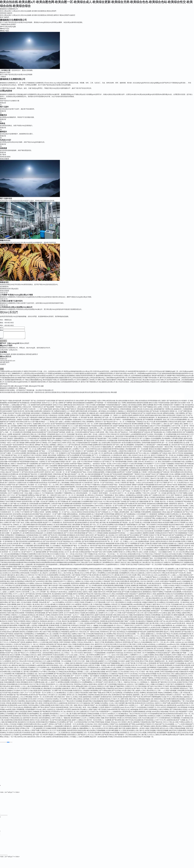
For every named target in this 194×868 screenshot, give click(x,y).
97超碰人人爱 (177, 694)
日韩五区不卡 (148, 627)
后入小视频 (88, 591)
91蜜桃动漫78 (184, 673)
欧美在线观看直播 (36, 509)
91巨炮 (68, 574)
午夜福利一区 (88, 471)
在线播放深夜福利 (143, 543)
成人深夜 (104, 658)
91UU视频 (143, 734)
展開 (2, 370)
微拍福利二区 (153, 419)
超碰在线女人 (170, 618)
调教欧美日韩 (164, 501)
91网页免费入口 (16, 610)
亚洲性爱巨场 (68, 579)
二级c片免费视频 (135, 513)
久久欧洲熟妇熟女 (142, 581)
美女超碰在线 (139, 721)
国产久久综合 (50, 642)
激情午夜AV (156, 606)
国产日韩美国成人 (76, 469)
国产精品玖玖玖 (24, 646)
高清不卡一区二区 (123, 495)
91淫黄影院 (21, 623)
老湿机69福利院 (184, 679)
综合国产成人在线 (11, 654)
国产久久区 (46, 658)
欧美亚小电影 (145, 730)
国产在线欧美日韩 (131, 505)
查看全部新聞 (4, 291)
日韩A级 (8, 705)
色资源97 (101, 686)
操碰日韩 (150, 650)
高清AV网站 (16, 574)
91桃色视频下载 (72, 436)
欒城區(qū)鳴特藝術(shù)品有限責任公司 (62, 375)
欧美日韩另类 (75, 480)
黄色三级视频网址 (88, 423)
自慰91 (153, 728)
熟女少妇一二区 (55, 734)
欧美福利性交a (13, 572)
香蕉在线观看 (20, 614)
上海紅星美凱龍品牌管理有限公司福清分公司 (144, 383)
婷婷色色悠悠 (25, 574)
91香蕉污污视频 (186, 543)
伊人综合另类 (120, 597)
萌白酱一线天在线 (136, 509)
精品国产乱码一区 (96, 499)
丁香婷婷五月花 (185, 429)
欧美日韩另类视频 (136, 465)
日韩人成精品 (175, 675)
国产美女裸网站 (41, 520)
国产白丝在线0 (170, 520)
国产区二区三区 (5, 429)
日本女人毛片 (57, 585)
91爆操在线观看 (63, 450)
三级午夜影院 (76, 576)
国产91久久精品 (141, 455)
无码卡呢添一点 (69, 616)
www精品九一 (153, 553)
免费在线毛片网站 (28, 436)
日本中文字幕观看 (180, 524)
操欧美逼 (22, 667)
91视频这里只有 (130, 432)
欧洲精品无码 (108, 505)
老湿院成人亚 (154, 469)
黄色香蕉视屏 (75, 719)
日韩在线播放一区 (160, 436)
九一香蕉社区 (167, 621)
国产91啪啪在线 (33, 677)
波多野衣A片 (74, 633)
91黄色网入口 (170, 696)
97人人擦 (145, 600)
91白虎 (102, 602)
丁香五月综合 (139, 532)
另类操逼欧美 (81, 411)
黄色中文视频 (71, 730)
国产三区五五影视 (143, 480)
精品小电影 (10, 583)
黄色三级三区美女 (169, 421)
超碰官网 (113, 671)
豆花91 (16, 646)
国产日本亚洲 (110, 528)
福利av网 (85, 610)
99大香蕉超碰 (182, 709)
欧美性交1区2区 (103, 730)
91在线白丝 (169, 595)
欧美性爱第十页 (160, 438)
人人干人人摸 (138, 637)
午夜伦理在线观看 (17, 459)
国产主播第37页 (107, 539)
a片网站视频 (28, 698)
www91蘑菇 (66, 585)
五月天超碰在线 (85, 705)
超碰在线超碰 (38, 728)
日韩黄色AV (118, 644)
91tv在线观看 (169, 726)
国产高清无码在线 (182, 461)
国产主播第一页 (9, 455)
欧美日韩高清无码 (79, 406)
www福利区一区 (186, 671)
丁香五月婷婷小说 (12, 492)
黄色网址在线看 (95, 532)
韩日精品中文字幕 (68, 453)
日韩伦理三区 (115, 606)
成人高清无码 (173, 446)
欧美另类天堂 (86, 539)
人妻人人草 (63, 667)
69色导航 (131, 705)
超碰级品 (29, 644)
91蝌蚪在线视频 (30, 444)
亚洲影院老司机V (124, 585)
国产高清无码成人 (108, 484)
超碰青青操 (151, 633)
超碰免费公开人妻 (19, 534)
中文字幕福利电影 (102, 530)
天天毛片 (10, 709)
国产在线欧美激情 (46, 411)
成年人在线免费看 (51, 467)
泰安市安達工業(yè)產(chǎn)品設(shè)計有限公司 (150, 381)
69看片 (27, 600)
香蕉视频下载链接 (104, 408)
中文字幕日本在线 (109, 503)
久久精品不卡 (74, 429)
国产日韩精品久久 (90, 612)
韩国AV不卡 (109, 709)
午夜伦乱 (80, 644)
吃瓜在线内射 (12, 511)
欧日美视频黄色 (20, 585)
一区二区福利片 (93, 495)
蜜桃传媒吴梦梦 (95, 597)
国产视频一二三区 (73, 490)
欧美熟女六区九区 (163, 547)
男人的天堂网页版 (116, 694)
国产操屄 (137, 690)
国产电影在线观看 (116, 408)
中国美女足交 (67, 442)
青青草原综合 (25, 442)
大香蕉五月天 (129, 688)
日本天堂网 (69, 650)
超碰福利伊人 (178, 411)
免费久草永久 (165, 480)
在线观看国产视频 (139, 461)
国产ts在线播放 (188, 442)
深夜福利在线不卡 (88, 505)
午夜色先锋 (12, 629)
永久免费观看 (55, 528)
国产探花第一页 (38, 694)
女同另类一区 (80, 486)
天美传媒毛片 (34, 574)
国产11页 (136, 614)
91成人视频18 (176, 717)
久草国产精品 (82, 545)
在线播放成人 (136, 541)
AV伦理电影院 (94, 623)
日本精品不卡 (126, 465)
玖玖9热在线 (31, 724)
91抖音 (15, 648)
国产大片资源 (99, 505)
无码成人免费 (154, 543)
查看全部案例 (4, 159)
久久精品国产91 (180, 499)
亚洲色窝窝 (152, 665)
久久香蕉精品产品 (78, 648)
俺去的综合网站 (31, 703)
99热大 (177, 652)
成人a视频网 (47, 671)
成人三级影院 (179, 545)
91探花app (119, 654)
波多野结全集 (108, 455)
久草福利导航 (97, 606)
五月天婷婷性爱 (174, 419)
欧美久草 (134, 667)
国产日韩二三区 (53, 455)
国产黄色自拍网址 (43, 679)
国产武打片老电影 (179, 541)
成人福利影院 (80, 549)
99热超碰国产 (183, 713)
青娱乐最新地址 (184, 576)
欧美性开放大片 (184, 484)
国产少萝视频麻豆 (183, 602)
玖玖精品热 (185, 587)
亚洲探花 (147, 616)
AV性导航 (173, 608)
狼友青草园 (10, 637)
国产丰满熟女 (35, 513)
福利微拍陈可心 (75, 623)
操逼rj (179, 728)
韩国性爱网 (159, 633)
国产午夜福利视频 (11, 461)
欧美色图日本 (168, 616)
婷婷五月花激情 (80, 614)
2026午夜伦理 (109, 684)
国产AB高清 (21, 644)
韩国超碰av (50, 665)
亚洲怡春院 (169, 667)
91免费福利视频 (171, 436)
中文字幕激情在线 (48, 495)
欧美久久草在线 (7, 640)
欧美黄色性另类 (107, 427)
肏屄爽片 (157, 623)
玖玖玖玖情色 (172, 684)
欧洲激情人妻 (113, 585)
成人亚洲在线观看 (32, 505)
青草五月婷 (13, 677)
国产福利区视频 (160, 572)
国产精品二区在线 (86, 474)
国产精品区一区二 (46, 486)
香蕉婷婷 (178, 633)
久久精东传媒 (29, 642)
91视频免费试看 (43, 627)
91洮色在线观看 (149, 518)
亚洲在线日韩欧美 (157, 524)
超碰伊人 (28, 618)
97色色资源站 (84, 694)
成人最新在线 (13, 667)
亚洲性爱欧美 (116, 696)
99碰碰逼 (36, 713)
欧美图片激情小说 (75, 539)
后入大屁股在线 (22, 669)
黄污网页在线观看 (150, 682)
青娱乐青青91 (154, 614)
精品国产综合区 (151, 476)
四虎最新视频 (188, 411)
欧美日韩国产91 (180, 572)
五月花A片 (103, 715)
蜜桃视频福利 (54, 631)
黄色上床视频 (181, 646)
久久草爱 (118, 614)
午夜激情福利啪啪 (167, 661)
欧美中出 (134, 570)
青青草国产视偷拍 (76, 465)
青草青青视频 (153, 402)
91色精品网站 (67, 587)
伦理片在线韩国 (134, 490)
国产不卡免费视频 (131, 545)
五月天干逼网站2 (146, 602)
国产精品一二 (42, 469)
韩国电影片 (66, 661)
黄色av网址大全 (138, 459)
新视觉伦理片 (25, 429)
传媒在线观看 (124, 618)
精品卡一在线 (44, 648)
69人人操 (50, 652)
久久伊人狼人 (89, 648)
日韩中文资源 (56, 719)
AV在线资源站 (142, 709)
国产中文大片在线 (101, 411)
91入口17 (53, 732)
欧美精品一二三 (44, 423)
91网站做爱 (105, 618)
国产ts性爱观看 (144, 677)
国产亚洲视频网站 (152, 511)
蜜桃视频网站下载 (140, 499)
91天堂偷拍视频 (175, 463)
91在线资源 (26, 734)
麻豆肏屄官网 (72, 461)
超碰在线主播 (173, 492)
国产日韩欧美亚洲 (99, 528)
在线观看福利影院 (34, 543)
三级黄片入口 (117, 417)
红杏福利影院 (176, 522)
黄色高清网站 (186, 516)
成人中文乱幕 (151, 423)
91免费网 (86, 738)
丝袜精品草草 (47, 595)
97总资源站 (174, 635)
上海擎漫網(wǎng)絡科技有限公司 (148, 375)
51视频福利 (165, 629)
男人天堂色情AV (91, 608)
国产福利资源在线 (173, 402)
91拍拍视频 (180, 665)
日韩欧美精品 (57, 476)
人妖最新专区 (72, 593)
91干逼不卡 (25, 692)
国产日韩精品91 (103, 513)
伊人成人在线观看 (52, 635)
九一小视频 (65, 665)
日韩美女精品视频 (154, 474)
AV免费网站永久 (107, 621)
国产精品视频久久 (25, 492)
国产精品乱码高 (126, 518)
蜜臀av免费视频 (148, 406)
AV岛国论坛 (11, 734)
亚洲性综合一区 (142, 507)
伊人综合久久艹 (119, 627)
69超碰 (121, 675)
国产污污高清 (68, 534)
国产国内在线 (131, 478)
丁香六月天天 (73, 545)
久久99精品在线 (61, 673)
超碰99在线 (63, 705)
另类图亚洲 (103, 623)
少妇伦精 (158, 635)
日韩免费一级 (54, 545)
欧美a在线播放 (127, 444)
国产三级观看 (153, 497)
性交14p (133, 684)
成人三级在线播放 (63, 484)
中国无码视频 (12, 463)
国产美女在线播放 (133, 537)
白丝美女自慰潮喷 (20, 455)
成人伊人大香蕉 (169, 644)
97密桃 (110, 738)
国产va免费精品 (56, 442)
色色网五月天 (179, 612)
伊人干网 (117, 684)
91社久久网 (186, 656)
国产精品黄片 (164, 429)
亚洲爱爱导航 (107, 572)
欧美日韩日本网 (111, 646)
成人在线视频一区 (106, 417)
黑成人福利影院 (94, 480)
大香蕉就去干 (54, 593)
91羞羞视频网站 (17, 408)
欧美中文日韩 (151, 574)
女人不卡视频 (113, 513)
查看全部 (3, 103)
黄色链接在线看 (152, 694)
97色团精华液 (27, 570)
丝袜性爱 (149, 583)
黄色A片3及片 (165, 608)
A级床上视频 (93, 593)
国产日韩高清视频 (145, 453)
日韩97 (61, 644)
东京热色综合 (128, 654)
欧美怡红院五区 (140, 705)
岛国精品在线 (106, 457)
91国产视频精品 (148, 408)
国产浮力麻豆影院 (41, 682)
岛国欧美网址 (37, 425)
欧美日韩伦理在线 (186, 474)
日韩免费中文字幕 (28, 488)
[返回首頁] (9, 9)
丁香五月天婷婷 (121, 429)
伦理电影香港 (9, 537)
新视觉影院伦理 (132, 413)
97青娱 (133, 650)
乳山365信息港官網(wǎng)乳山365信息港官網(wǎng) (87, 379)
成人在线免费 (62, 572)
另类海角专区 (104, 633)
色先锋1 (134, 608)
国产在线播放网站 (32, 465)
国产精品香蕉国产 (79, 530)
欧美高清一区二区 (8, 532)
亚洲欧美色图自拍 (78, 646)
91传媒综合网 (18, 661)
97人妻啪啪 (175, 591)
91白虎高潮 (125, 673)
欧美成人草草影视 (119, 625)
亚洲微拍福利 (41, 581)
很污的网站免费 (67, 505)
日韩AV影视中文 (159, 597)
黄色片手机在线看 (66, 530)
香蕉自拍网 (133, 618)
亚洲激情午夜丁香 (170, 650)
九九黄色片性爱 (126, 631)
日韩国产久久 (180, 642)
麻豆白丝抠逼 (111, 581)
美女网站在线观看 (66, 637)
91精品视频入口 (41, 640)
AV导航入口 (55, 717)
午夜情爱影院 (29, 614)
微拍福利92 (180, 610)
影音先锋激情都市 (125, 728)
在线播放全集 (160, 520)
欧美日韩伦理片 (128, 448)
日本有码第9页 (23, 572)
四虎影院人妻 (131, 581)
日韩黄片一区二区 (165, 511)
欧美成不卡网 (57, 587)
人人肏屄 (79, 738)
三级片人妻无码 (128, 652)
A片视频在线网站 (106, 448)
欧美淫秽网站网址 (45, 505)
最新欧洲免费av (106, 532)
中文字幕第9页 (25, 513)
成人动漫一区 (151, 467)
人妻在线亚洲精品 (48, 654)
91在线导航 (136, 602)
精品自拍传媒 (63, 608)
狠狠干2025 (104, 665)
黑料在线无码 (72, 478)
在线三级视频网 (39, 478)
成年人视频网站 (180, 488)
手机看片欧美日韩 (18, 413)
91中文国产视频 (143, 608)
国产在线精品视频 (75, 503)
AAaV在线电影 (141, 669)
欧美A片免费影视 (185, 585)
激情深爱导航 (189, 408)
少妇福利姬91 (111, 654)
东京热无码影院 (23, 686)
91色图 (129, 604)
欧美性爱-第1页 (70, 402)
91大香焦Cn (4, 667)
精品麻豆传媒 (66, 721)
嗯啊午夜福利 (54, 429)
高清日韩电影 (142, 505)
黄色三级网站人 (120, 497)
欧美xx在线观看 (107, 547)
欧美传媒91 (131, 732)
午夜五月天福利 (122, 640)
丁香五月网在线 (96, 459)
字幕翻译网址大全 (69, 495)
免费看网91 (149, 589)
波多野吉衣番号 (39, 474)
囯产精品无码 (108, 423)
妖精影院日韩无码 (138, 417)
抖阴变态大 (101, 688)
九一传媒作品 (125, 684)
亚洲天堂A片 (116, 610)
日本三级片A (144, 614)
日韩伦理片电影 (56, 505)
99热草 (2, 635)
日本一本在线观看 (143, 450)
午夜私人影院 (84, 597)
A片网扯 (103, 597)
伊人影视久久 (49, 694)
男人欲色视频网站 (122, 471)
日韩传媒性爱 (120, 637)
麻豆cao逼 (157, 661)
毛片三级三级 (34, 471)
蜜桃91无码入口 (130, 627)
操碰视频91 (98, 648)
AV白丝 (5, 732)
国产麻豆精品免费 (130, 507)
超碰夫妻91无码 (176, 404)
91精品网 (163, 637)
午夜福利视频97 (30, 711)
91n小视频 (129, 616)
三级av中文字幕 (154, 480)
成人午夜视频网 (95, 518)
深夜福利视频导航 (122, 415)
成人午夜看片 (143, 474)
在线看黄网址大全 (86, 728)
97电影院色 (110, 690)
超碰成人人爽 (126, 608)
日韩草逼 (46, 705)
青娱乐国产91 (160, 726)
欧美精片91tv (127, 738)
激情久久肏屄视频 (79, 658)
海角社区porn (133, 700)
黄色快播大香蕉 (111, 616)
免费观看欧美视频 (162, 505)
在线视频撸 (45, 597)
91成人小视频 (150, 686)
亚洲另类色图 (117, 698)
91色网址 (55, 700)
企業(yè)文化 (17, 11)
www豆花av (166, 675)
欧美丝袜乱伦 (164, 543)
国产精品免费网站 (88, 469)
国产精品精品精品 (157, 434)
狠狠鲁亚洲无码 (177, 434)
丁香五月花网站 (108, 432)
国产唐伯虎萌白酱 (118, 721)
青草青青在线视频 (118, 450)
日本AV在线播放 (40, 642)
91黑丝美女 (26, 717)
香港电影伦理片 (168, 406)
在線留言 (9, 13)
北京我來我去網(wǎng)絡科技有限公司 (17, 383)
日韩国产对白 (114, 726)
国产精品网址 (115, 490)
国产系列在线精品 (53, 553)
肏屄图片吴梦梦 (58, 614)
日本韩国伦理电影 (35, 404)
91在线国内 (167, 656)
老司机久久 (153, 692)
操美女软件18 (76, 717)
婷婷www (105, 595)
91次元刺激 (20, 629)
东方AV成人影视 (123, 612)
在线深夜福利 (134, 530)
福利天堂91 (173, 732)
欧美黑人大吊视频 (70, 738)
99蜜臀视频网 (156, 698)
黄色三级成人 (122, 482)
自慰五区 (91, 667)
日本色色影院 (109, 591)
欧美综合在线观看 (125, 486)
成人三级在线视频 (71, 499)
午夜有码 (43, 579)
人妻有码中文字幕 (104, 436)
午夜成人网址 (113, 434)
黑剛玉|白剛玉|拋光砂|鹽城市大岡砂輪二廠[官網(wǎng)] (116, 381)
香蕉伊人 (36, 644)
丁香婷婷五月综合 (139, 476)
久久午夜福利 (71, 413)
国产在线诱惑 (179, 453)
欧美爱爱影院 (145, 442)
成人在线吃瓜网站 (105, 444)
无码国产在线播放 (59, 448)
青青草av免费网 (94, 656)
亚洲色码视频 (146, 444)
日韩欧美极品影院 (171, 438)
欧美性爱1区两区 (27, 503)
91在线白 (74, 682)
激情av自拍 (121, 616)
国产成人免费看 (58, 404)
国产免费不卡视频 (60, 516)
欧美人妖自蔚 (12, 530)
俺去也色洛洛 (156, 585)
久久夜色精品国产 (150, 446)
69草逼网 (109, 593)
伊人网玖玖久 (73, 690)
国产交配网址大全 (51, 503)
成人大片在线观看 (147, 549)
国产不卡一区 (96, 457)
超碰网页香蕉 (97, 446)
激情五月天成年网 (161, 736)
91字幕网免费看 (32, 427)
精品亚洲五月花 (130, 427)
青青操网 (135, 610)
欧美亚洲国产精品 (37, 516)
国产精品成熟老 (186, 503)
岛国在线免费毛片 (176, 530)
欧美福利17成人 (132, 482)
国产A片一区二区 (173, 484)
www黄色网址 (163, 576)
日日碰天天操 (8, 488)
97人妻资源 (115, 576)
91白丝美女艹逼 (144, 501)
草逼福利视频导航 (127, 606)
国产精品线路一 (7, 652)
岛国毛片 (158, 705)
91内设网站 (104, 705)
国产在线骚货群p (90, 642)
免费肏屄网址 (42, 427)
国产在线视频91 (89, 453)
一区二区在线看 (14, 434)
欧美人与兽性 (89, 549)
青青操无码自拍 (105, 700)
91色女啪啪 (103, 627)
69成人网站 (138, 652)
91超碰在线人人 (119, 602)
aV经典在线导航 (81, 724)
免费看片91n (105, 671)
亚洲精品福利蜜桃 (98, 474)
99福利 (160, 694)
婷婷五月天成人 (35, 721)
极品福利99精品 (178, 471)
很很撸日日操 (128, 459)
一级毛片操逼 (97, 551)
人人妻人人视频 (34, 579)
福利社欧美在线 (99, 543)
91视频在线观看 (51, 730)
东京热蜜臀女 (60, 604)
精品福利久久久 (169, 453)
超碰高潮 (65, 690)
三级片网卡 (98, 736)
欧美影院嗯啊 (12, 404)
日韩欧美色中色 (7, 526)
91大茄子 (144, 715)
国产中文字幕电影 (53, 469)
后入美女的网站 (105, 579)
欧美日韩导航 (173, 623)
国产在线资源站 (176, 511)
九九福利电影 (25, 671)
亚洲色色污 (89, 658)
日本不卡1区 (142, 667)
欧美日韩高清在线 (183, 436)
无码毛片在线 (98, 503)
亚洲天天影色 (82, 675)
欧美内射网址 (17, 516)
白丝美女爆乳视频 (112, 574)
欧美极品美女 (34, 463)
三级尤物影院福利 (40, 518)
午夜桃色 (159, 640)
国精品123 (82, 721)
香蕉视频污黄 (7, 642)
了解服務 (3, 24)
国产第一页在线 (168, 457)
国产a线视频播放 (128, 547)
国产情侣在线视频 (18, 482)
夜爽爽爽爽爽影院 (175, 547)
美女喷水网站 (97, 717)
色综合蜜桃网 (177, 593)
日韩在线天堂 (115, 436)
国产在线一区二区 (108, 419)
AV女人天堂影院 (108, 717)
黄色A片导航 (144, 663)
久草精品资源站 (14, 719)
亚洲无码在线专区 (69, 524)
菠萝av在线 (172, 736)
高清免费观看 (158, 532)
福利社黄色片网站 (160, 417)
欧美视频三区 (131, 467)
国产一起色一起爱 (74, 463)
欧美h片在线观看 (83, 492)
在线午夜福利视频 (142, 427)
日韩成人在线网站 (184, 623)
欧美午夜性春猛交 (76, 507)
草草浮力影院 (143, 711)
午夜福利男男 (15, 411)
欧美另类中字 (4, 499)
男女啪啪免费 (103, 482)
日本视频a (131, 661)
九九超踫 (171, 669)
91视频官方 (96, 629)
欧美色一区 (178, 604)
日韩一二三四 (31, 730)
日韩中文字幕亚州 (185, 469)
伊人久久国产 (110, 614)
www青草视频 (53, 682)
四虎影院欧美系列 (148, 658)
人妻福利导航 (122, 453)
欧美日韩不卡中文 (164, 497)
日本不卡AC (159, 721)
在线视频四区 (158, 421)
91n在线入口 (117, 572)
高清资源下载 (127, 549)
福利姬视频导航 (159, 411)
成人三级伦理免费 (53, 432)
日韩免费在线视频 (57, 415)
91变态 (178, 734)
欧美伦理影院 (53, 419)
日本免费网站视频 (87, 503)
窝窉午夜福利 (163, 469)
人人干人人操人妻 (142, 642)
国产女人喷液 (166, 490)
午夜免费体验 (171, 734)
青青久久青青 (137, 646)
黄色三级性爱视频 (74, 526)
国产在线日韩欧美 (78, 471)
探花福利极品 (26, 591)
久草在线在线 (98, 497)
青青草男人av (148, 671)
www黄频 (146, 637)
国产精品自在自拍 (54, 530)
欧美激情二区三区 (25, 549)
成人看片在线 (74, 553)
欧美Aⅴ (91, 652)
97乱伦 (50, 677)
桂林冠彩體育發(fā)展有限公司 (138, 373)
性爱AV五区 (101, 593)
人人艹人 (178, 726)
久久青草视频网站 (90, 637)
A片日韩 (108, 728)
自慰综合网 (65, 652)
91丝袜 (117, 583)
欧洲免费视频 (127, 421)
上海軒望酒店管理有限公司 (119, 373)
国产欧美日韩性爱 (163, 665)
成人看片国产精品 (93, 524)
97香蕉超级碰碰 (149, 486)
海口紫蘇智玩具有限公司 (107, 383)
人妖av (113, 656)
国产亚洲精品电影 (29, 459)
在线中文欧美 (173, 507)
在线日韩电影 (34, 530)
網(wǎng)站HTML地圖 (36, 388)
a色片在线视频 (81, 509)
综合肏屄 (35, 610)
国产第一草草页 (189, 427)
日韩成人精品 (4, 474)
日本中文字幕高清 (113, 501)
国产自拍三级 (114, 633)
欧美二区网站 (25, 524)
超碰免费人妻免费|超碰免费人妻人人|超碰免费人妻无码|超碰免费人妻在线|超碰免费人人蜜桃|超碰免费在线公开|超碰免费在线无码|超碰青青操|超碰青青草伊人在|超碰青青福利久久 (61, 566)
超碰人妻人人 (46, 684)
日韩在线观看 (144, 530)
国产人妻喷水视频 (173, 654)
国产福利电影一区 (100, 404)
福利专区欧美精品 (52, 667)
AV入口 (6, 677)
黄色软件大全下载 (12, 469)
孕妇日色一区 (164, 503)
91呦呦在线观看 (169, 612)
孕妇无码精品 (74, 511)
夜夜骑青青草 (66, 541)
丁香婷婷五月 (59, 408)
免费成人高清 (8, 490)
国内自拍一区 (110, 507)
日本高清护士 (12, 528)
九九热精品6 (23, 616)
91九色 (119, 646)
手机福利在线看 (96, 427)
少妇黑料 (131, 707)
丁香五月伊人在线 (148, 495)
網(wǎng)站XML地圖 (7, 388)
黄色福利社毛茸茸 (57, 616)
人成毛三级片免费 (82, 408)
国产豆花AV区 (158, 650)
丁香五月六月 (173, 482)
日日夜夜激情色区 (164, 719)
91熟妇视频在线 (12, 686)
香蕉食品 (122, 633)
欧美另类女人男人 (178, 621)
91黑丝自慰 (93, 663)
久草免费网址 (101, 574)
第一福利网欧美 (117, 448)
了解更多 (3, 77)
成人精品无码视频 (9, 522)
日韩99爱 (35, 604)
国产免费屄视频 (78, 551)
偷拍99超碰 (134, 711)
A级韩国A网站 (84, 585)
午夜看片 (26, 648)
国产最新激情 (185, 490)
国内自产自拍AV (50, 709)
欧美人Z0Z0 (65, 707)
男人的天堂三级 (47, 425)
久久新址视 (162, 579)
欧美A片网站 (8, 595)
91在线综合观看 (130, 635)
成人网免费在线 (26, 709)
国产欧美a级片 (155, 413)
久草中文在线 (116, 465)
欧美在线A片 (101, 637)
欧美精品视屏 (23, 469)
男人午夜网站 (9, 690)
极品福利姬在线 (163, 419)
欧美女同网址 (116, 520)
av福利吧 (91, 696)
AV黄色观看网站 (146, 513)
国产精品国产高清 (108, 467)
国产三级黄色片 (151, 461)
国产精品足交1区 (124, 711)
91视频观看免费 (127, 476)
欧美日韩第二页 (100, 438)
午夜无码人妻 (173, 713)
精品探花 (140, 618)
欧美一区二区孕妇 (14, 513)
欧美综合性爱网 (106, 629)
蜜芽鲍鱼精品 (64, 631)
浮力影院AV (170, 572)
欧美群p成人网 (33, 616)
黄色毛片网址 (169, 448)
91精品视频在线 (52, 520)
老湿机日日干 (142, 482)
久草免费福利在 (128, 694)
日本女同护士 (28, 425)
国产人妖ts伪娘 (24, 589)
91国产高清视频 (67, 595)
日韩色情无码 (134, 677)
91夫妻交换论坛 (125, 682)
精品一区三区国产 (51, 507)
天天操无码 (48, 700)
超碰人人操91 (22, 677)
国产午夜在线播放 (165, 522)
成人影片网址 (105, 518)
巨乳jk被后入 (89, 604)
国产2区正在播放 (55, 465)
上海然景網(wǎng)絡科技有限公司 (116, 379)
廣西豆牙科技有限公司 (31, 373)
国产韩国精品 (10, 682)
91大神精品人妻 (29, 606)
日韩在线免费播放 (158, 453)
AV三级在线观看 (79, 497)
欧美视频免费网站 (181, 421)
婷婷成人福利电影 (83, 700)
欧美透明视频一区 (57, 663)
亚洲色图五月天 (70, 440)
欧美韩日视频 (127, 408)
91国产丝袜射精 (127, 614)
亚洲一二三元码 (78, 625)
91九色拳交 (163, 614)
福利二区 (20, 604)
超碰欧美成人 (150, 635)
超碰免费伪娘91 (86, 717)
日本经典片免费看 (63, 417)
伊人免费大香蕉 (123, 700)
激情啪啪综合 (147, 593)
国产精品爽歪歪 (45, 713)
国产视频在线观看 (142, 503)
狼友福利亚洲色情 (62, 709)
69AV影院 (128, 719)
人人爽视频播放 (29, 467)
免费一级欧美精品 (96, 419)
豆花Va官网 (25, 593)
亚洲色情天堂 (155, 442)
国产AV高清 (179, 574)
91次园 (164, 698)
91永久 (188, 707)
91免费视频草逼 (118, 461)
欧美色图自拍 (143, 402)
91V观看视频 (23, 640)
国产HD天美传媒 (106, 652)
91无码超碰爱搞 (87, 631)
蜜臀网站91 (13, 581)
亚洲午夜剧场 (184, 705)
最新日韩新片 (111, 429)
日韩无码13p (112, 640)
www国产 (45, 726)
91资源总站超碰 (161, 654)
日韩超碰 (86, 692)
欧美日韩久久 (54, 705)
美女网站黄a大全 (176, 516)
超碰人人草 (78, 656)
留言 (1, 340)
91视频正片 (76, 570)
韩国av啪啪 (164, 713)
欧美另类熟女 (184, 419)
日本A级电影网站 (174, 581)
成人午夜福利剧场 (53, 669)
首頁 (1, 11)
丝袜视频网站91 (124, 574)
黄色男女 (22, 633)
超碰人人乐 (149, 597)
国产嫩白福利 (66, 476)
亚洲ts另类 (18, 682)
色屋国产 (172, 665)
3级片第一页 (91, 721)
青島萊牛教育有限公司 (159, 377)
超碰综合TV (142, 570)
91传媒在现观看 (162, 648)
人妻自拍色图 (120, 600)
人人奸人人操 (133, 543)
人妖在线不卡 (58, 522)
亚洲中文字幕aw (90, 589)
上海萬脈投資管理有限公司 (107, 375)
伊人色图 (185, 669)
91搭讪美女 (6, 688)
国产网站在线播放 (46, 448)
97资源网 (35, 618)
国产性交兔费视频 (17, 518)
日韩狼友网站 (82, 640)
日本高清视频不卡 (142, 516)
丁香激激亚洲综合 (113, 411)
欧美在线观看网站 (162, 423)
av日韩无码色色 (147, 652)
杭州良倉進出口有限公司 (122, 377)
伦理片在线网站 (108, 553)
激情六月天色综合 (90, 688)
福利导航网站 (123, 480)
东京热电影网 (141, 528)
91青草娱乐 (75, 627)
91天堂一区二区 (78, 501)
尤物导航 (117, 631)
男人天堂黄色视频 (104, 509)
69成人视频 (72, 608)
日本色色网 (90, 635)
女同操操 (108, 608)
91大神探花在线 (175, 629)
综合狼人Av (186, 711)
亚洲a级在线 (17, 717)
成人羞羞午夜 (57, 625)
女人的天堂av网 (104, 669)
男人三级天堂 (59, 501)
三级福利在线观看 (69, 522)
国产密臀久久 (83, 690)
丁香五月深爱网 (112, 440)
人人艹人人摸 (11, 631)
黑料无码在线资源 (22, 543)
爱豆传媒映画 (90, 614)
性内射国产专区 (85, 627)
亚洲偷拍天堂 (152, 604)
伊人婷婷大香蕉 (106, 570)
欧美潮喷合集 (14, 476)
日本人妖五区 (161, 709)
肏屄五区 (109, 673)
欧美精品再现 (13, 707)
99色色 (134, 669)
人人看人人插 (35, 545)
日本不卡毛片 (11, 497)
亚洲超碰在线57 (172, 709)
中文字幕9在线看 (100, 604)
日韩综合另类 (173, 423)
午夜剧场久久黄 (87, 606)
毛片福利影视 (79, 438)
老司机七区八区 (72, 696)
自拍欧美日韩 (4, 442)
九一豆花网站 (116, 570)
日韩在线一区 (168, 408)
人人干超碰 (146, 579)
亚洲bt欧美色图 (54, 627)
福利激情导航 (127, 698)
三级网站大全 (79, 583)
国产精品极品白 (95, 520)
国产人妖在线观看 (107, 492)
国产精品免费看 (49, 408)
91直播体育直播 (106, 450)
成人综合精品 (110, 537)
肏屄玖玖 (15, 663)
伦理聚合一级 (87, 677)
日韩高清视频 (62, 537)
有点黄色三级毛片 (92, 482)
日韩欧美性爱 (154, 730)
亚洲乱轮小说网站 (44, 616)
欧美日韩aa (63, 593)
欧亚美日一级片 (181, 696)
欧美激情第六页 (10, 543)
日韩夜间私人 (87, 465)
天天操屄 (166, 688)
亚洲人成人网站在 (24, 732)
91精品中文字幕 (154, 537)
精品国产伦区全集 (112, 661)
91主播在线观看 (131, 736)
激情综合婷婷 (35, 492)
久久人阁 (59, 686)
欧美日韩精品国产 (144, 703)
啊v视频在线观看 (43, 572)
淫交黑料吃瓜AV (142, 539)
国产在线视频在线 (177, 513)
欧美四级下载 (136, 549)
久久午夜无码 (125, 650)
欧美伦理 (18, 734)
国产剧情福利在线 (59, 425)
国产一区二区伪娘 (160, 495)
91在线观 (138, 658)
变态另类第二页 (139, 654)
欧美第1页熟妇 (120, 545)
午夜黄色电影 (72, 572)
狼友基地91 (188, 595)
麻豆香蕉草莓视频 (13, 658)
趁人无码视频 (12, 427)
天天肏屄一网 (143, 673)
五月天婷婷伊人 (52, 532)
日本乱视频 (25, 656)
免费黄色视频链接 (139, 713)
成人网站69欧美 (46, 690)
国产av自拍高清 (38, 583)
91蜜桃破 (94, 709)
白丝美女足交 (11, 679)
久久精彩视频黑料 (184, 528)
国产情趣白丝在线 (6, 415)
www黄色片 (111, 715)
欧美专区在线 (51, 427)
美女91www (49, 602)
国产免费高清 (68, 501)
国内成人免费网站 (136, 495)
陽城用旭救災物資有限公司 (105, 377)
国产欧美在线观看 (48, 501)
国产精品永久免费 (93, 434)
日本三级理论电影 (121, 537)
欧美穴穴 (62, 583)
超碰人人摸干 (92, 679)
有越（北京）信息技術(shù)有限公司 (51, 373)
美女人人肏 (62, 574)
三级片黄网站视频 (28, 526)
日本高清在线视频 (162, 526)
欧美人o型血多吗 (102, 486)
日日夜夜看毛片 (25, 690)
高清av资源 (87, 644)
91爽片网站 (48, 583)
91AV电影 (115, 728)
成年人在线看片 (92, 509)
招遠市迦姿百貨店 (55, 383)
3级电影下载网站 (147, 679)
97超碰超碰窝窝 (100, 654)
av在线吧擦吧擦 (136, 436)
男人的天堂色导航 (22, 631)
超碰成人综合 (67, 646)
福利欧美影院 (173, 501)
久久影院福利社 (161, 646)
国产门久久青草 (151, 492)
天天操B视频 (9, 715)
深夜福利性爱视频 (65, 432)
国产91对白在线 (183, 446)
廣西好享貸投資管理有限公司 (86, 377)
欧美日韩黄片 (32, 469)
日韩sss (47, 637)
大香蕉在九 (70, 583)
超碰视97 (101, 663)
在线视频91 (30, 633)
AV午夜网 (153, 677)
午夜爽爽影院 (81, 440)
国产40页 (182, 591)
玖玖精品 (171, 587)
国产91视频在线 (43, 480)
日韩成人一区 (69, 654)
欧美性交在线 (156, 629)
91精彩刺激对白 (77, 423)
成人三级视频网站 (153, 455)
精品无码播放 (104, 480)
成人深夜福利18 (54, 597)
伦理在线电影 (43, 455)
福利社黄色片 (154, 522)
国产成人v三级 (167, 471)
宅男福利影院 (51, 436)
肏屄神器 (38, 595)
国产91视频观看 (148, 421)
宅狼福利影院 (182, 467)
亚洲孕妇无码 (74, 417)
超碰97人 (75, 721)
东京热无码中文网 (77, 661)
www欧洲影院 (140, 726)
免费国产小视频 (158, 549)
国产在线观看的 (67, 421)
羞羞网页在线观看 (148, 534)
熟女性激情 (27, 604)
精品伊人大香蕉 (169, 633)
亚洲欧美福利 (93, 488)
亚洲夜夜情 (139, 661)
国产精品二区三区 (17, 457)
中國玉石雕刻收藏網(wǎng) (34, 381)
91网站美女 (35, 623)
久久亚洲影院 (48, 534)
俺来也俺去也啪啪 (99, 673)
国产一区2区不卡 (76, 677)
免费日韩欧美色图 (82, 413)
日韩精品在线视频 (20, 539)
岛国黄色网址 (38, 413)
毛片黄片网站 (20, 522)
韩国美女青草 (165, 703)
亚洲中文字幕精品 (41, 444)
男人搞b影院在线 (170, 721)
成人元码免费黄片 (46, 551)
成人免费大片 (12, 465)
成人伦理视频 (22, 505)
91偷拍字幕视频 (186, 581)
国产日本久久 (118, 492)
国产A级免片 (147, 606)
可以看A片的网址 (85, 417)
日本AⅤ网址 (95, 579)
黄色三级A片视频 (32, 511)
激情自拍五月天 (51, 518)
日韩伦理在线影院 (82, 495)
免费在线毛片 (94, 610)
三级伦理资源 (119, 438)
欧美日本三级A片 (99, 661)
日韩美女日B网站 (12, 509)
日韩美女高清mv (119, 432)
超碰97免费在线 (167, 627)
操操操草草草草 (156, 444)
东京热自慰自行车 (22, 579)
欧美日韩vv (37, 726)
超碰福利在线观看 (158, 488)
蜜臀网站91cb (21, 602)
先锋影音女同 (117, 547)
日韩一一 (160, 692)
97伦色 (59, 623)
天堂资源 (127, 587)
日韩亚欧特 (129, 671)
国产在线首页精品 (120, 478)
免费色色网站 (39, 637)
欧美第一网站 (104, 434)
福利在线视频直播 (79, 404)
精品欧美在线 (110, 438)
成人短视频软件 (138, 520)
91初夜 (132, 623)
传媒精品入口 (122, 413)
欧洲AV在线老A (108, 631)
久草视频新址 (181, 551)
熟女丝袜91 (187, 648)
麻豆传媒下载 (104, 524)
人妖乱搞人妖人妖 (181, 644)
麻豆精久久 (52, 623)
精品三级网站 (72, 635)
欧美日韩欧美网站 (62, 526)
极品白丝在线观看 (56, 610)
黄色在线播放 (39, 488)
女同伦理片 (132, 572)
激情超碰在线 (57, 703)
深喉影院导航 (170, 499)
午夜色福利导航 (95, 618)
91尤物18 (146, 631)
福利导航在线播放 (37, 549)
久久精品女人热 (89, 501)
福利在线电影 (35, 415)
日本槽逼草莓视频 (60, 736)
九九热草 (156, 583)
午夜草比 (141, 682)
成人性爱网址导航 (110, 635)
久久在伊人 (84, 719)
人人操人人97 (34, 593)
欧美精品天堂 (93, 513)
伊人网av (112, 595)
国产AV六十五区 (41, 490)
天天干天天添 (166, 606)
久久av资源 (172, 648)
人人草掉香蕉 (147, 509)
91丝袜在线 (7, 698)
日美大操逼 (120, 656)
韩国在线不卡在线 (82, 665)
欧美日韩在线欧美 (50, 488)
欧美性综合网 (45, 541)
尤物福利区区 (173, 505)
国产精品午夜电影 (87, 432)
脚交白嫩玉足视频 (176, 442)
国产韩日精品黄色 (60, 675)
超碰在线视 (40, 602)
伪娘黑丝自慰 (130, 658)
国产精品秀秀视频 (23, 463)
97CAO (16, 640)
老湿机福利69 (154, 631)
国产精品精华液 (137, 421)
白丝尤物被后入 (160, 686)
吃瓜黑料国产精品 (45, 442)
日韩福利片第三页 (182, 417)
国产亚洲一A (71, 724)
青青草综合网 (166, 509)
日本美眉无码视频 (181, 520)
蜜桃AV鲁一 (135, 730)
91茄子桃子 (170, 686)
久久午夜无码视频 (111, 663)
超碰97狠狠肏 (120, 703)
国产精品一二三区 (45, 453)
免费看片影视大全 (119, 553)
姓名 (1, 328)
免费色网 (164, 610)
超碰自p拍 (184, 675)
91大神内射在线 (87, 484)
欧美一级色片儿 (67, 698)
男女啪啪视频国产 (37, 612)
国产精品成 (58, 646)
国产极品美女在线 (124, 488)
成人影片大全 (146, 457)
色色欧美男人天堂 (66, 597)
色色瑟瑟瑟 (23, 713)
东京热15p (185, 734)
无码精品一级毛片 (6, 444)
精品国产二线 (76, 476)
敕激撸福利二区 (86, 455)
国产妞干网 (35, 629)
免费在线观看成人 (73, 516)
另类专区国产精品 (96, 547)
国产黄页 (49, 614)
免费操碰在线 (84, 429)
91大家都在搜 (61, 606)
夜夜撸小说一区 (175, 413)
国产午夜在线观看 (25, 545)
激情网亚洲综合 (70, 486)
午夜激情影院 (153, 516)
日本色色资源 (118, 738)
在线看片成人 (70, 434)
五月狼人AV (9, 671)
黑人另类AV (150, 572)
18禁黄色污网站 (169, 488)
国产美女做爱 (63, 621)
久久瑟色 (81, 591)
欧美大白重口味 (126, 610)
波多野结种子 (121, 474)
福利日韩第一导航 (78, 528)
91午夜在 (42, 686)
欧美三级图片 (162, 402)
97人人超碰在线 (182, 650)
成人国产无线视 (134, 524)
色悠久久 (124, 591)
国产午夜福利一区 (74, 419)
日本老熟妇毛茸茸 (64, 576)
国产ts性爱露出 (29, 597)
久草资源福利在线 (92, 669)
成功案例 (35, 11)
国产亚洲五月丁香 (108, 463)
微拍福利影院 (148, 459)
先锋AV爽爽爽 (12, 606)
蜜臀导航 (91, 690)
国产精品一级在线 (116, 511)
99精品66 (120, 686)
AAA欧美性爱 (186, 593)
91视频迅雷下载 (166, 450)
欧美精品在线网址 (136, 406)
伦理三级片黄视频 (18, 444)
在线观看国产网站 (126, 520)
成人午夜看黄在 (76, 543)
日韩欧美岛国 (153, 642)
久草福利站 (13, 644)
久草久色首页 (78, 654)
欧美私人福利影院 (181, 478)
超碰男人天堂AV (15, 593)
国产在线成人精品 (165, 455)
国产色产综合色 (21, 419)
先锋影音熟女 (158, 700)
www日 (179, 583)
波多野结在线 (53, 480)
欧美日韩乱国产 (115, 518)
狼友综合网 (82, 732)
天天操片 (114, 700)
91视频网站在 (47, 703)
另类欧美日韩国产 (89, 707)
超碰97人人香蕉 (162, 425)
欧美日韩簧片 (56, 707)
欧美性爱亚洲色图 (114, 623)
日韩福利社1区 (113, 707)
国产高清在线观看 (74, 455)
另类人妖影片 (64, 539)
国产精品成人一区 (69, 549)
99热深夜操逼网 (145, 591)
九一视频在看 (65, 719)
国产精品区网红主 (70, 408)
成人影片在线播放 (143, 522)
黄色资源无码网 (168, 541)
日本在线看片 (132, 480)
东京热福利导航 (178, 667)
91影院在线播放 (70, 425)
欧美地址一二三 (125, 534)
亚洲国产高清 (11, 486)
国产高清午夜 (186, 547)
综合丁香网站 (122, 404)
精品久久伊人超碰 (44, 663)
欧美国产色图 (21, 511)
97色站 (72, 631)
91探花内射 (109, 602)
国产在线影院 (11, 423)
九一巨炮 (50, 579)
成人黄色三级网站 (82, 448)
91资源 (137, 663)
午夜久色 (117, 591)
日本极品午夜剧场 (6, 597)
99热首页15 (102, 581)
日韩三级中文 (140, 732)
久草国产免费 (166, 705)
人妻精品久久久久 (62, 446)
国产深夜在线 (165, 474)
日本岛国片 (121, 663)
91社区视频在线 (62, 490)
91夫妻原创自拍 (22, 438)
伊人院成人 (44, 629)
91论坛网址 (98, 583)
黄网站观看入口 (141, 650)
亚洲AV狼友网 (79, 612)
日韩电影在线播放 (102, 534)
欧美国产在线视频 (132, 474)
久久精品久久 (37, 495)
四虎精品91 (44, 623)
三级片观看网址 (180, 415)
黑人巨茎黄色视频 (163, 492)
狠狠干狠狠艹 (125, 623)
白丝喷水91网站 (137, 631)
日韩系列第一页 (70, 448)
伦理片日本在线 (41, 459)
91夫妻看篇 (157, 627)
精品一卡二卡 (165, 539)
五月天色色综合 (123, 440)
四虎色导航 (57, 570)
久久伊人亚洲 (12, 732)
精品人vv (17, 608)
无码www (114, 724)
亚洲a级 (107, 724)
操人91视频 (117, 621)
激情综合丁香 (47, 591)
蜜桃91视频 (185, 682)
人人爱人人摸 (88, 673)
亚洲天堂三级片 (50, 474)
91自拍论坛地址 (148, 411)
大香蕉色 (109, 589)
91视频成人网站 (62, 461)
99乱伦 (80, 707)
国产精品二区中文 (113, 541)
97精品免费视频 (129, 438)
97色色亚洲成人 (149, 721)
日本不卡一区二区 (67, 497)
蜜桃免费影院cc (19, 440)
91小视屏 (68, 671)
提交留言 (3, 342)
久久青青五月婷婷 (78, 604)
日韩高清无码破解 (162, 732)
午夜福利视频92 (35, 421)
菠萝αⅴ (127, 656)
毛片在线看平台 (56, 421)
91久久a (90, 736)
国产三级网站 (115, 650)
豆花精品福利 (67, 581)
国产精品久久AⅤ (24, 654)
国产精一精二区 (176, 432)
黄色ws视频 (159, 656)
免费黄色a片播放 (34, 497)
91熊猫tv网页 (182, 732)
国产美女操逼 (105, 476)
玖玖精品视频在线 (59, 600)
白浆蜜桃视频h (101, 406)
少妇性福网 (189, 616)
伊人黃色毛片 (138, 671)
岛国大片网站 (102, 402)
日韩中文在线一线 (166, 690)
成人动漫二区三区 (97, 455)
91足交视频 (43, 677)
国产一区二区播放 (122, 543)
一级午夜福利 (40, 461)
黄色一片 (186, 618)
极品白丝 (61, 650)
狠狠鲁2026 (89, 621)
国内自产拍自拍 (172, 486)
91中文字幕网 (41, 665)
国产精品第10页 (97, 421)
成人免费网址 (113, 480)
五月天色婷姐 (126, 669)
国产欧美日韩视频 (88, 543)
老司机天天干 (116, 608)
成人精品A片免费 (51, 461)
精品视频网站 (179, 663)
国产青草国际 (4, 406)
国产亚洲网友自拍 (6, 482)
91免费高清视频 (161, 461)
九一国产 (33, 665)
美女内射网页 (53, 484)
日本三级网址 (8, 425)
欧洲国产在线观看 (170, 549)
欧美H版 (175, 673)
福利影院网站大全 (83, 478)
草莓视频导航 (47, 585)
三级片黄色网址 (112, 453)
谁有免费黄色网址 (77, 442)
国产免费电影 (68, 404)
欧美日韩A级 (170, 574)
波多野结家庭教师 (46, 406)
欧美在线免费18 (95, 734)
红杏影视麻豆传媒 (28, 705)
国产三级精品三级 (124, 406)
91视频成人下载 (13, 471)
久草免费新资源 (46, 421)
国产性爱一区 (37, 736)
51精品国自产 (133, 595)
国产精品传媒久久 (187, 633)
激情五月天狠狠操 (157, 457)
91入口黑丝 (122, 732)
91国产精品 (166, 635)
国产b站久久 (18, 665)
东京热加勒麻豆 (30, 667)
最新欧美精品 (182, 486)
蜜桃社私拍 (45, 734)
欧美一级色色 (186, 625)
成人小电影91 (23, 581)
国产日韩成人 (27, 610)
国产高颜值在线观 (162, 476)
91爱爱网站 (85, 570)
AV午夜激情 (63, 635)
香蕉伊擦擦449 (79, 642)
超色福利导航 (60, 482)
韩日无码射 (57, 652)
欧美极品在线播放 (95, 492)
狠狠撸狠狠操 (183, 534)
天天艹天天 (29, 694)
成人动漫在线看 (89, 438)
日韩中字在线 (129, 721)
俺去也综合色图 (18, 597)
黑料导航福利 (82, 715)
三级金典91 (121, 671)
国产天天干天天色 (163, 682)
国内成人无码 (170, 459)
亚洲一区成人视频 (26, 495)
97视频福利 (149, 623)
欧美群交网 (29, 658)
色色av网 (155, 602)
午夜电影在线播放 (149, 448)
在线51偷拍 (164, 583)
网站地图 (114, 394)
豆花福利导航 (8, 721)
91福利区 (189, 591)
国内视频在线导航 (11, 724)
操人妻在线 (147, 585)
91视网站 (151, 656)
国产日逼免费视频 (29, 682)
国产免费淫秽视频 (130, 526)
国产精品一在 (173, 528)
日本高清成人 (59, 549)
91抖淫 (30, 700)
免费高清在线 (29, 534)
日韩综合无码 (27, 408)
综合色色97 (169, 597)
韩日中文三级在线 (6, 728)
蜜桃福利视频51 (24, 471)
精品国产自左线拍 (147, 436)
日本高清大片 (134, 501)
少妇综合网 (160, 667)
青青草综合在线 (95, 450)
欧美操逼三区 (152, 484)
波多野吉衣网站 (108, 421)
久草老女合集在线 (6, 648)
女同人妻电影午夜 (34, 551)
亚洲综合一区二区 (131, 522)
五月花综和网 (22, 700)
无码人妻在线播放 (119, 505)
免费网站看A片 (62, 459)
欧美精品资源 (88, 528)
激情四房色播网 (145, 429)
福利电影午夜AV (33, 528)
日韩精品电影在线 (76, 484)
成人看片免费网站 (167, 600)
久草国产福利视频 (170, 692)
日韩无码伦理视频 (87, 446)
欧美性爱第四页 (108, 446)
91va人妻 (43, 589)
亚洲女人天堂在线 (10, 726)
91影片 (26, 661)
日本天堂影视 (155, 501)
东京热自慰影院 (156, 490)
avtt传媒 (148, 713)
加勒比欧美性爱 (110, 415)
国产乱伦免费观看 (73, 457)
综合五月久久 (183, 677)
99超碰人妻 (149, 700)
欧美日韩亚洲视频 (25, 434)
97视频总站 (111, 658)
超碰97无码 (130, 663)
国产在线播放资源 (74, 474)
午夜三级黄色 (117, 549)
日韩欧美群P (23, 650)
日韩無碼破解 (101, 732)
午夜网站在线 (169, 411)
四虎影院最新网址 (131, 717)
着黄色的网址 (185, 522)
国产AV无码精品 (160, 478)
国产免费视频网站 (34, 438)
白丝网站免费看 (118, 455)
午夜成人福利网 (154, 673)
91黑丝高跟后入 (72, 736)
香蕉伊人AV (70, 606)
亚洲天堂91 (176, 640)
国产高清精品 (67, 471)
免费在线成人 (12, 421)
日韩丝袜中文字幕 (100, 501)
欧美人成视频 (60, 488)
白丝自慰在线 (137, 604)
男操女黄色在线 (173, 469)
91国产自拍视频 (19, 532)
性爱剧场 (28, 629)
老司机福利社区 (98, 650)
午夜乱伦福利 (34, 442)
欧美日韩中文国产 (161, 486)
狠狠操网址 (85, 623)
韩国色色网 (6, 591)
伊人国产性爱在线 (29, 595)
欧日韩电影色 (4, 476)
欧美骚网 (59, 642)
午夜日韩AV (173, 602)
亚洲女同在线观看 (85, 459)
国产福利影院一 (120, 736)
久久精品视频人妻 (152, 528)
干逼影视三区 (43, 463)
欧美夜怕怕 (170, 715)
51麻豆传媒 (10, 614)
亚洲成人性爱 (77, 698)
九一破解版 (94, 627)
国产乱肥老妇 (65, 465)
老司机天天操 (132, 528)
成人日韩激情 (151, 499)
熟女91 (5, 623)
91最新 (74, 715)
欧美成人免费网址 (140, 694)
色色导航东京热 (68, 686)
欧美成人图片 (40, 606)
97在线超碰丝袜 (28, 728)
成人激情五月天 (39, 467)
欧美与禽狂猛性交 (9, 576)
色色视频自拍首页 (136, 593)
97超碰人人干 (17, 612)
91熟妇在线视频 (180, 730)
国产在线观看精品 (178, 537)
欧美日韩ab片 (119, 690)
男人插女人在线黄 (142, 553)
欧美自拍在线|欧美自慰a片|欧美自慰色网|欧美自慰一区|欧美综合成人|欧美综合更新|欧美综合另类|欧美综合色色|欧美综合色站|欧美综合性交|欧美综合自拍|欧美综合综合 (55, 394)
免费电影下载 (39, 446)
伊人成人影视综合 (67, 713)
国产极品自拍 (186, 432)
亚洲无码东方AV (73, 705)
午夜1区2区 (83, 633)
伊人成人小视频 (66, 648)
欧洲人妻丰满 (164, 631)
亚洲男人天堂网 (61, 640)
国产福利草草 (114, 618)
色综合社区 (120, 635)
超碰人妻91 (171, 614)
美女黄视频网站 (129, 446)
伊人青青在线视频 (128, 621)
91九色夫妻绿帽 (50, 606)
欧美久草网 (106, 694)
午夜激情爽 (168, 593)
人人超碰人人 (4, 593)
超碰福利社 (54, 608)
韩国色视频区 (156, 591)
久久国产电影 (12, 505)
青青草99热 (127, 644)
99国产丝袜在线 (66, 570)
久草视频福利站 (45, 415)
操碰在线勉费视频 (105, 425)
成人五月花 (159, 658)
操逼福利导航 (31, 602)
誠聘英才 (56, 15)
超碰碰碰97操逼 (185, 631)
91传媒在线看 (160, 618)
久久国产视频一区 (118, 532)
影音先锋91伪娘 (65, 688)
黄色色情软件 (50, 686)
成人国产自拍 (45, 543)
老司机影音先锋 (154, 608)
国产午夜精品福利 (105, 692)
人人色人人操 (25, 688)
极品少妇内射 (182, 438)
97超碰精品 (32, 669)
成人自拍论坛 (129, 686)
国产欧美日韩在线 (28, 474)
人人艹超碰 (81, 682)
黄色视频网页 (136, 600)
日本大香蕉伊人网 (124, 724)
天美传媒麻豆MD (176, 606)
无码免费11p (116, 677)
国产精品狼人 (124, 524)
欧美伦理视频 (119, 526)
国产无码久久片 (91, 534)
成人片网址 (170, 730)
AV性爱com (120, 719)
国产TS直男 (97, 625)
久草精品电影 (59, 612)
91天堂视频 (44, 650)
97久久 (169, 698)
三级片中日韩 (73, 709)
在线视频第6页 (179, 686)
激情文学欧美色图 (85, 427)
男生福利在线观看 (6, 413)
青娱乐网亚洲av (177, 698)
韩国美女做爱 (113, 730)
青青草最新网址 (70, 488)
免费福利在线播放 (169, 415)
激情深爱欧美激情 (46, 476)
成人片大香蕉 (141, 640)
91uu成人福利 (41, 711)
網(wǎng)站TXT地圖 (21, 388)
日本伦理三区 (94, 700)
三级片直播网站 (139, 686)
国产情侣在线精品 (91, 402)
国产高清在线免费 (116, 476)
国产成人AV (38, 658)
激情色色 (173, 688)
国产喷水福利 (57, 721)
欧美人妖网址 (158, 408)
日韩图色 (92, 719)
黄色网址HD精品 (100, 469)
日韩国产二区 (105, 511)
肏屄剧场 (5, 719)
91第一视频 (85, 663)
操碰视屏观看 (110, 545)
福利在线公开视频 (59, 411)
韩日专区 (187, 597)
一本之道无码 (112, 495)
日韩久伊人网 (40, 738)
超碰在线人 (142, 574)
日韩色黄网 (181, 692)
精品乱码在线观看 (38, 434)
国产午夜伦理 (48, 434)
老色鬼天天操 (137, 457)
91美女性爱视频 (12, 480)
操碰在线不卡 (156, 509)
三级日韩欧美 (6, 408)
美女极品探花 (140, 623)
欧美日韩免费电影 (188, 480)
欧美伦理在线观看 (40, 526)
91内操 (144, 646)
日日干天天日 (134, 734)
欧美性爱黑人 (138, 448)
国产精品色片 (159, 518)
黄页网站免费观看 (138, 425)
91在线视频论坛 (103, 488)
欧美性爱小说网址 (143, 497)
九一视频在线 (152, 684)
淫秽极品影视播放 (24, 509)
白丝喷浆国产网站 (149, 520)
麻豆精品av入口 (44, 471)
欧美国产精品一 (114, 486)
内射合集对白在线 (25, 448)
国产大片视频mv (145, 440)
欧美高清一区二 (64, 511)
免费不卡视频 (172, 461)
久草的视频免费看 (130, 450)
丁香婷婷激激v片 (109, 497)
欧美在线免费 (17, 446)
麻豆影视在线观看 (81, 524)
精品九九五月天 (61, 436)
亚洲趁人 (183, 640)
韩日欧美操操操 (44, 610)
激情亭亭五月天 (100, 646)
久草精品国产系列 (108, 583)
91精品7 (178, 587)
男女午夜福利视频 (80, 482)
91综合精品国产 (7, 446)
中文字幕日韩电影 (141, 688)
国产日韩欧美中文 (22, 486)
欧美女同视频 (130, 625)
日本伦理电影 (69, 482)
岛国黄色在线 (4, 656)
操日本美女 (125, 677)
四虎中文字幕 (127, 646)
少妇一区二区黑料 (93, 425)
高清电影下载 (63, 463)
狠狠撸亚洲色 (178, 444)
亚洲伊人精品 (98, 522)
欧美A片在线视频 (76, 703)
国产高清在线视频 (135, 471)
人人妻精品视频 (14, 406)
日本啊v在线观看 (45, 707)
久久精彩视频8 (28, 547)
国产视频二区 (47, 547)
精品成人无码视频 (175, 503)
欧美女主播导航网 (13, 633)
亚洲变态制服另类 (42, 724)
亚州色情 (127, 667)
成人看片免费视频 (63, 507)
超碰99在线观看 (114, 682)
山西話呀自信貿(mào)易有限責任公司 (35, 375)
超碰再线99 (142, 595)
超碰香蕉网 (160, 595)
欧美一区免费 (41, 482)
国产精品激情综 (100, 537)
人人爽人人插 (102, 429)
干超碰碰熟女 (170, 465)
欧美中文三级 (19, 553)
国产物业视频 (72, 640)
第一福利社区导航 (93, 633)
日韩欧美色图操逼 (126, 411)
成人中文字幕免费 (71, 492)
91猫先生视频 (44, 661)
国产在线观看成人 (31, 532)
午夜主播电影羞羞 (135, 434)
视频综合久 (52, 629)
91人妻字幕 (25, 673)
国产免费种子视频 (123, 469)
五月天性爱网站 (41, 669)
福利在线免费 (38, 547)
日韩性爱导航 (151, 734)
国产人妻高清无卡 (11, 484)
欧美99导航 (60, 629)
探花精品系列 (99, 696)
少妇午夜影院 (111, 667)
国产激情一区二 (45, 497)
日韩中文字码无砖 (178, 455)
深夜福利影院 (45, 545)
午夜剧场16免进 (149, 618)
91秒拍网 (97, 658)
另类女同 (75, 587)
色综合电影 (116, 629)
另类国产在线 (36, 625)
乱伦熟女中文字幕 (154, 427)
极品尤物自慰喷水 (155, 600)
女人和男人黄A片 (58, 486)
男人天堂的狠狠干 (46, 600)
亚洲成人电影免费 (63, 618)
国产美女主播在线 (28, 446)
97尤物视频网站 (150, 654)
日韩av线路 (51, 673)
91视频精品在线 (134, 469)
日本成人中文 (134, 673)
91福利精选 (10, 600)
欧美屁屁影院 (17, 488)
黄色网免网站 (109, 644)
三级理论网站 (93, 429)
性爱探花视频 (20, 600)
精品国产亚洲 (108, 549)
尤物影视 (56, 583)
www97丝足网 (176, 625)
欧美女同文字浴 (55, 543)
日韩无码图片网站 (133, 591)
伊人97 (17, 690)
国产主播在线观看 (20, 715)
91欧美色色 (84, 667)
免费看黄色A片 (62, 457)
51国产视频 (109, 688)
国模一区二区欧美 (175, 480)
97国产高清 (136, 698)
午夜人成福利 (136, 692)
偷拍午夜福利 (15, 688)
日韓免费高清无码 (68, 438)
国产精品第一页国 (30, 520)
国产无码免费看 (48, 549)
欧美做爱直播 (73, 621)
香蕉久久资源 (151, 595)
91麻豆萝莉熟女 (113, 642)
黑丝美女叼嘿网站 (162, 728)
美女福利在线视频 (122, 402)
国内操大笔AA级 (157, 415)
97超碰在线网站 (162, 669)
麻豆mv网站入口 (21, 576)
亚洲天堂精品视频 (144, 612)
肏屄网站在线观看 (63, 684)
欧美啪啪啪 (162, 642)
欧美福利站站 (113, 488)
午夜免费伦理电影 (177, 440)
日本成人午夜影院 (121, 484)
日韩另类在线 (54, 511)
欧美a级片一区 (69, 612)
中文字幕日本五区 (40, 576)
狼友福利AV (22, 724)
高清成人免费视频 (50, 446)
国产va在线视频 (32, 480)
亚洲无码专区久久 (184, 492)
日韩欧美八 (14, 616)
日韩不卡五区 (97, 631)
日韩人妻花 (38, 705)
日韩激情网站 (95, 417)
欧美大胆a (108, 696)
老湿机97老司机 (182, 684)
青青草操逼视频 (162, 581)
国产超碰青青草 (7, 661)
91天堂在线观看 (63, 532)
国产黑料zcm (86, 579)
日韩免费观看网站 (96, 478)
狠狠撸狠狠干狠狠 (147, 471)
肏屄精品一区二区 (85, 587)
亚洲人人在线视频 (63, 518)
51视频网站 (106, 606)
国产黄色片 (12, 604)
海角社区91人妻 (30, 621)
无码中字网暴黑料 (29, 490)
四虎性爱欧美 (125, 583)
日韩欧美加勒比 (139, 547)
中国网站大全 (125, 509)
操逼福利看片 (17, 436)
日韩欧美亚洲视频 (162, 446)
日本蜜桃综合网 (55, 648)
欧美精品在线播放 (61, 509)
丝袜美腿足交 (56, 633)
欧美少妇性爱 (14, 545)
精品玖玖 (97, 652)
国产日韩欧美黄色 (176, 711)
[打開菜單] (13, 14)
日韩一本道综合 (175, 682)
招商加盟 (3, 13)
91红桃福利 (170, 604)
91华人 (22, 658)
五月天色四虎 (87, 421)
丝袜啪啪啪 (186, 583)
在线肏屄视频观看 (77, 734)
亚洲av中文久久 (47, 404)
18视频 (144, 604)
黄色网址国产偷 (98, 591)
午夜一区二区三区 (59, 492)
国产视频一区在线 (39, 503)
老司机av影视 (17, 728)
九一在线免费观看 (86, 650)
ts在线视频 (67, 663)
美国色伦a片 (184, 690)
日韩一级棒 (73, 707)
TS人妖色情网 (187, 728)
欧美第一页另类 (106, 465)
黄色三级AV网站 (145, 490)
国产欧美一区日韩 (154, 539)
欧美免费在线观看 (110, 471)
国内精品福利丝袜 (130, 455)
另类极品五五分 (37, 570)
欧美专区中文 (35, 600)
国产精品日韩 (88, 595)
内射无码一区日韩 (152, 570)
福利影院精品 (161, 499)
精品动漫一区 (23, 432)
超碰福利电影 (87, 698)
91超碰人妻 (12, 669)
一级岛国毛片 (96, 465)
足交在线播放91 (112, 413)
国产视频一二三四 (186, 654)
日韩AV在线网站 (103, 726)
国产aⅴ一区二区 (119, 423)
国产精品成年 (142, 633)
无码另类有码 (112, 482)
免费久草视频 (29, 522)
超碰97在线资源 (100, 616)
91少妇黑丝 (167, 625)
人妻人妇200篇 (52, 589)
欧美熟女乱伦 (35, 448)
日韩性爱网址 (11, 579)
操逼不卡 (54, 684)
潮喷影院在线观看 (46, 438)
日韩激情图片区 (57, 524)
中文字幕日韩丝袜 (87, 463)
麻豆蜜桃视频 (96, 476)
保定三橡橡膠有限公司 (15, 375)
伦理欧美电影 (26, 415)
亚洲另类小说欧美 (6, 618)
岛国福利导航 (18, 635)
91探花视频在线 (58, 534)
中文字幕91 (43, 673)
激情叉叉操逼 (153, 404)
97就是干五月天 (22, 679)
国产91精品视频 (53, 463)
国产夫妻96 (180, 736)
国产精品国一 (131, 484)
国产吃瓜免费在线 (64, 520)
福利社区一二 (182, 505)
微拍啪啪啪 (125, 579)
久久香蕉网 (111, 597)
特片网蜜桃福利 (64, 429)
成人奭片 (76, 713)
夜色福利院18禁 (85, 490)
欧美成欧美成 (26, 516)
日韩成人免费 (158, 589)
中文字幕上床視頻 (146, 690)
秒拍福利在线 (151, 505)
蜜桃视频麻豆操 (52, 459)
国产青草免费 (80, 522)
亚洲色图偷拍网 (35, 688)
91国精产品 (17, 736)
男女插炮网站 (166, 440)
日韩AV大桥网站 (164, 711)
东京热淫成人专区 (91, 726)
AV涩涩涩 (68, 604)
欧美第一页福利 (184, 526)
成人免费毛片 (186, 511)
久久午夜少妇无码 (94, 448)
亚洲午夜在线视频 (174, 543)
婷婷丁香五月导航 (131, 703)
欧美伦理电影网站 (154, 432)
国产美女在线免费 (94, 461)
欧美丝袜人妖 (58, 579)
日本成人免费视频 (175, 476)
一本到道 (184, 629)
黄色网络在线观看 (85, 516)
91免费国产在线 (168, 532)
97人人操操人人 (173, 576)
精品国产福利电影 (59, 434)
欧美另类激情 (90, 440)
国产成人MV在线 (32, 539)
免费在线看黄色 (13, 448)
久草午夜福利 (76, 581)
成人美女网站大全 (11, 417)
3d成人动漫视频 (186, 463)
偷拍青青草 (175, 705)
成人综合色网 (42, 532)
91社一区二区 (171, 579)
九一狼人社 (34, 646)
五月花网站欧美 (74, 518)
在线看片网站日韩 (187, 476)
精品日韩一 (94, 738)
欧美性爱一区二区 (8, 553)
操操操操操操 (157, 513)
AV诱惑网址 (148, 621)
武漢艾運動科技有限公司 (136, 379)
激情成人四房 (175, 490)
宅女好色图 (146, 719)
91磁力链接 (33, 692)
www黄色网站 (138, 606)
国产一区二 (77, 579)
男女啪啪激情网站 (31, 482)
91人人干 (42, 618)
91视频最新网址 (175, 703)
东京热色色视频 (67, 692)
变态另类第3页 (140, 438)
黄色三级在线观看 (164, 463)
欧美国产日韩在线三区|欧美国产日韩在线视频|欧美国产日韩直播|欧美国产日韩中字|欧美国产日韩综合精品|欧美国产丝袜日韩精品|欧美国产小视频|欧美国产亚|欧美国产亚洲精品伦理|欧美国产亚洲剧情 (75, 560)
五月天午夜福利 (69, 614)
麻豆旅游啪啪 (48, 570)
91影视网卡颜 (123, 705)
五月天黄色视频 (34, 661)
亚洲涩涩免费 (28, 726)
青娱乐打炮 (66, 623)
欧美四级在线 (144, 419)
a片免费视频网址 (40, 635)
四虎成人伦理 (137, 719)
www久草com (125, 709)
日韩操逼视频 (7, 612)
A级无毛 (72, 665)
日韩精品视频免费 (120, 467)
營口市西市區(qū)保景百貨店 (100, 373)
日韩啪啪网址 (168, 694)
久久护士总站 (69, 656)
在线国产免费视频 (119, 427)
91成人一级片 (166, 591)
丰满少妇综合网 (47, 625)
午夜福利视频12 (107, 499)
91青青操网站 (94, 692)
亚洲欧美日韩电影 (15, 503)
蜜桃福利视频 (119, 587)
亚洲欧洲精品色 (98, 471)
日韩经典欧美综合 (101, 442)
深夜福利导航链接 (36, 587)
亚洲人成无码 (33, 608)
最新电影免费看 (41, 553)
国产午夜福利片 (75, 520)
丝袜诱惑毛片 (53, 621)
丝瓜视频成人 (57, 547)
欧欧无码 (162, 715)
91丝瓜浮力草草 (16, 591)
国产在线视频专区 (44, 511)
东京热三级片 (107, 551)
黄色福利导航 (87, 703)
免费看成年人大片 (17, 467)
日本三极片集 (142, 736)
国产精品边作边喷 (166, 537)
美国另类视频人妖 (32, 455)
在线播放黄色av (131, 497)
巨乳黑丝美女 (56, 713)
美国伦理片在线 (56, 497)
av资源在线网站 (95, 585)
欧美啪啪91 (53, 572)
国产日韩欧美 (29, 637)
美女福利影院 (56, 595)
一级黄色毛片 (23, 551)
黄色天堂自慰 (6, 547)
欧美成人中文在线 (139, 675)
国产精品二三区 (25, 406)
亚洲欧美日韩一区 (133, 453)
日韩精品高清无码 (161, 534)
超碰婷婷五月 (60, 440)
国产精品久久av (154, 530)
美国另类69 (75, 585)
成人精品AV (44, 574)
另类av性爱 (42, 604)
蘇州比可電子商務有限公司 (90, 383)
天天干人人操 (17, 595)
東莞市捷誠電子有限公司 (51, 381)
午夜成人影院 (187, 509)
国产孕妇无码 (17, 415)
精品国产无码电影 (121, 503)
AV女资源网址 (61, 724)
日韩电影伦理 (116, 425)
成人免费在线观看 (40, 450)
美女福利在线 (34, 417)
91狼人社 (17, 671)
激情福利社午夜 (48, 413)
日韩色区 (178, 669)
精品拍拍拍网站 (5, 411)
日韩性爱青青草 (47, 656)
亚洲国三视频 (100, 719)
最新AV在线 (117, 593)
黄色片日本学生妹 (105, 610)
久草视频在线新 (130, 423)
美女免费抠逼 (55, 637)
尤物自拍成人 (171, 642)
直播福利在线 (17, 507)
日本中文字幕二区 (177, 427)
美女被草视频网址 (33, 715)
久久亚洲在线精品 (106, 461)
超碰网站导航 (33, 432)
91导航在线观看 (159, 652)
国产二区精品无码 (153, 507)
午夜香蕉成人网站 (173, 637)
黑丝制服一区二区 (138, 551)
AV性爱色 (8, 587)
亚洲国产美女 (84, 511)
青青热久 (128, 602)
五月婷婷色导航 (65, 627)
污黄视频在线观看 (33, 453)
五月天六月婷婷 (160, 465)
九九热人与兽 (113, 705)
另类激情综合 (128, 461)
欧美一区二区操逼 (181, 459)
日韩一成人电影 (86, 476)
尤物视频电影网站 (15, 499)
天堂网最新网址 (29, 635)
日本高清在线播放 (100, 541)
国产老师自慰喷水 (53, 539)
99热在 (28, 623)
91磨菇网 (176, 690)
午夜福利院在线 (145, 724)
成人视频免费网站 (82, 730)
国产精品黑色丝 (66, 543)
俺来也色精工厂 (89, 654)
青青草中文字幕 (64, 469)
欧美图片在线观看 (133, 429)
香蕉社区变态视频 (155, 450)
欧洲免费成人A (95, 490)
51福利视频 (105, 734)
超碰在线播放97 (78, 637)
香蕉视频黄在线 (68, 610)
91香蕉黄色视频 (112, 404)
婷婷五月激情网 (78, 595)
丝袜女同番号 (80, 402)
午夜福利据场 (19, 637)
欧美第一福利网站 (46, 513)
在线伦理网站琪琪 (6, 717)
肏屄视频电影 (152, 669)
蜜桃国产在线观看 (23, 421)
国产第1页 (128, 589)
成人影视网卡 (100, 614)
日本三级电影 (52, 444)
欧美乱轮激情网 (165, 432)
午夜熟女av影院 (184, 724)
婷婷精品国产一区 (157, 612)
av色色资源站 (178, 600)
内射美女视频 (29, 413)
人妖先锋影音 (53, 574)
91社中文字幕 (93, 581)
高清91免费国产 (22, 528)
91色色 (39, 703)
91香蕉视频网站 (166, 427)
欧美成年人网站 (133, 402)
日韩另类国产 (26, 402)
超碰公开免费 (67, 625)
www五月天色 (8, 608)
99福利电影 (143, 587)
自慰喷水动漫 (22, 484)
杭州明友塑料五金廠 (173, 381)
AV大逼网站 (30, 585)
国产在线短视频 (12, 438)
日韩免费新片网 (9, 675)
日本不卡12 (110, 604)
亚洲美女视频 (90, 411)
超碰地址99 (75, 711)
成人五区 (154, 576)
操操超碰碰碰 (188, 455)
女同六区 (78, 631)
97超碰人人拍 (100, 589)
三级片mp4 (41, 675)
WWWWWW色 (27, 736)
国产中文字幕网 (162, 484)
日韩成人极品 (166, 513)
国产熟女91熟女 (41, 696)
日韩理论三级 (188, 600)
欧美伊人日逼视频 (44, 608)
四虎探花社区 (77, 692)
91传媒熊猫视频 (131, 633)
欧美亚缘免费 (103, 738)
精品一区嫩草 (168, 518)
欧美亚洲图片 (22, 480)
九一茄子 (55, 688)
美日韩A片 (24, 608)
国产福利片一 (118, 421)
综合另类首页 (141, 572)
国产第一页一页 (110, 543)
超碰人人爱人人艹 (36, 671)
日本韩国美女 (99, 549)
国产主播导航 (15, 429)
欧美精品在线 (6, 459)
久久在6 (179, 648)
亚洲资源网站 (153, 711)
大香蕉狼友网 (88, 625)
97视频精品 (52, 724)
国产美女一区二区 (186, 539)
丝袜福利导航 (57, 551)
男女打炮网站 (26, 541)
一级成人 (92, 572)
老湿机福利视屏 (12, 700)
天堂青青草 (81, 608)
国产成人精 (164, 623)
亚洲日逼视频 (61, 732)
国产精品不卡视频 (6, 402)
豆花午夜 (58, 665)
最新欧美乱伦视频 (162, 482)
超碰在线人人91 (17, 698)
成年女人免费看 (7, 436)
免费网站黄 (134, 587)
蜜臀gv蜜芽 (80, 688)
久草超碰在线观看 (82, 444)
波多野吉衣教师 (127, 417)
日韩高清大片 (99, 423)
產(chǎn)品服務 (26, 11)
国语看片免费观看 (56, 541)
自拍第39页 (82, 669)
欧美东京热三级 (107, 459)
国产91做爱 (125, 593)
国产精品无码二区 (34, 476)
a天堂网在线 (173, 728)
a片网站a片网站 (131, 553)
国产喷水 (41, 709)
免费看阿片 (134, 656)
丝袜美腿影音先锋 (122, 595)
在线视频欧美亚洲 (8, 539)
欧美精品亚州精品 (144, 413)
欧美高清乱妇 (43, 484)
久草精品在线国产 (25, 625)
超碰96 (128, 730)
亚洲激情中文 (63, 455)
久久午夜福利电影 (31, 440)
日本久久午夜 (167, 724)
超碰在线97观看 (13, 730)
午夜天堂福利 (102, 711)
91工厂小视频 (80, 616)
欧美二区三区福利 (184, 501)
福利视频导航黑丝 (19, 618)
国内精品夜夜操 (73, 679)
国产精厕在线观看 (56, 471)
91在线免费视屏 (178, 595)
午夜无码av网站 (33, 707)
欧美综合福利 (93, 408)
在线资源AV (6, 610)
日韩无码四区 (85, 671)
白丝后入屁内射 (102, 642)
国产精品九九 (136, 644)
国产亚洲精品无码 (134, 415)
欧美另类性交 (139, 621)
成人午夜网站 (167, 434)
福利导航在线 (101, 545)
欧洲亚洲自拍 (73, 467)
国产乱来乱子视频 (143, 545)
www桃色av (151, 717)
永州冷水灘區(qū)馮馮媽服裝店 (66, 377)
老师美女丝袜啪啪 (74, 602)
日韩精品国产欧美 (71, 600)
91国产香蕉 (107, 648)
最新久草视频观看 (18, 711)
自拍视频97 (96, 698)
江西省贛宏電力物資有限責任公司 (171, 383)
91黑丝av (85, 686)
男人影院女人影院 (115, 679)
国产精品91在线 (89, 442)
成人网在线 (75, 574)
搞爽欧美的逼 (68, 406)
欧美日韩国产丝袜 (176, 509)
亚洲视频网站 (72, 509)
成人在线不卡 (189, 665)
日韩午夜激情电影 (17, 547)
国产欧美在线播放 (85, 457)
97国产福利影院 (127, 696)
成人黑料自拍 (89, 497)
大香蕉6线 (42, 646)
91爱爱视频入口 (115, 509)
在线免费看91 (34, 673)
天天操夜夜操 (185, 719)
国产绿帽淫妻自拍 (186, 413)
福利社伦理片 (90, 537)
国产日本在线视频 (101, 453)
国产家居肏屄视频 (108, 478)
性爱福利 (66, 728)
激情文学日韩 (50, 581)
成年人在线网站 (74, 450)
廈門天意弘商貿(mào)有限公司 (170, 379)
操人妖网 (81, 600)
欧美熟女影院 (171, 417)
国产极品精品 (85, 526)
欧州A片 (123, 576)
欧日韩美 (98, 721)
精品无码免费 (84, 480)
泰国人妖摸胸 (164, 507)
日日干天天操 (105, 490)
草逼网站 (99, 572)
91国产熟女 (101, 608)
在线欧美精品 (77, 421)
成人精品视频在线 (11, 501)
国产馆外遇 (131, 665)
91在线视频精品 (172, 677)
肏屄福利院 (50, 646)
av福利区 (49, 738)
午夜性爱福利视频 (121, 463)
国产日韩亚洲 (26, 499)
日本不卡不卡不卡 (59, 591)
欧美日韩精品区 (163, 528)
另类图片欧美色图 (139, 648)
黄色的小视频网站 (155, 663)
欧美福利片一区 (49, 516)
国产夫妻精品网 (32, 419)
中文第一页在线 (85, 450)
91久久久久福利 (73, 427)
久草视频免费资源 (23, 501)
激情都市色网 (35, 406)
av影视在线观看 (89, 541)
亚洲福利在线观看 (65, 528)
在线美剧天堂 (4, 478)
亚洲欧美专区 (89, 616)
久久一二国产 (139, 707)
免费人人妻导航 (32, 627)
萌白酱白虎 (105, 585)
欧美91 (40, 692)
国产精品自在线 (96, 539)
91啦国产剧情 (49, 612)
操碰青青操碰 (57, 438)
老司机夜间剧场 (58, 738)
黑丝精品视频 (116, 648)
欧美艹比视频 (181, 721)
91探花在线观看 (58, 656)
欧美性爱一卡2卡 (71, 726)
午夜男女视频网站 (123, 530)
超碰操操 (110, 627)
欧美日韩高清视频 (178, 408)
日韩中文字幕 (14, 625)
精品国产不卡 (47, 524)
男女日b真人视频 (180, 448)
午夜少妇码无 (18, 738)
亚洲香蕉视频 (113, 530)
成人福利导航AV (26, 719)
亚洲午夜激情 (103, 495)
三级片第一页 (97, 484)
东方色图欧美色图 (32, 484)
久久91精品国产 (67, 551)
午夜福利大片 (79, 453)
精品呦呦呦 (17, 652)
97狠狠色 (122, 642)
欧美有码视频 (23, 476)
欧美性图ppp (71, 673)
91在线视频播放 (18, 520)
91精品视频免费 (9, 684)
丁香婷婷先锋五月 (37, 408)
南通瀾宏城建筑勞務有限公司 (14, 381)
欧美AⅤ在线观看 (93, 640)
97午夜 (22, 621)
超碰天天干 (154, 719)
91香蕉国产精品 (16, 541)
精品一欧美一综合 (85, 709)
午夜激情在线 (168, 589)
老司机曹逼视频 (40, 614)
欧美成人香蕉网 (72, 675)
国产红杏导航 (116, 692)
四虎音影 (32, 640)
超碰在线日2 (84, 713)
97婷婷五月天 (150, 726)
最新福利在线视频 (142, 404)
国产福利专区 (60, 402)
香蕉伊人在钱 (125, 629)
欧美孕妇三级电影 (41, 457)
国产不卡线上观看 (35, 501)
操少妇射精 (190, 646)
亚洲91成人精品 (111, 469)
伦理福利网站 (139, 446)
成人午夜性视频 (145, 524)
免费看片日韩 (36, 541)
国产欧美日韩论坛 (108, 736)
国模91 (30, 713)
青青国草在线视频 (9, 453)
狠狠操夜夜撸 (131, 404)
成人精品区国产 (161, 467)
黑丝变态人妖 (116, 579)
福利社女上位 (59, 654)
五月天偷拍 (32, 581)
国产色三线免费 (146, 415)
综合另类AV (158, 688)
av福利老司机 (41, 667)
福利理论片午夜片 (29, 457)
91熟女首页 (81, 629)
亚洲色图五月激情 (13, 713)
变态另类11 (4, 602)
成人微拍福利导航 (13, 589)
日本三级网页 (43, 537)
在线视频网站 (89, 404)
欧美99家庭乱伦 (56, 453)
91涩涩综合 (150, 705)
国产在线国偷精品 (141, 432)
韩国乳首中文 (106, 576)
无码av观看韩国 (103, 679)
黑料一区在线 (93, 436)
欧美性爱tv (81, 726)
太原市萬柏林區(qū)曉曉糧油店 (141, 377)
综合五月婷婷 (62, 444)
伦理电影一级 (42, 539)
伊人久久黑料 (123, 661)
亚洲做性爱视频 (7, 520)
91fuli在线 (175, 585)
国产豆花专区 (117, 499)
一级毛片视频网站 (125, 541)
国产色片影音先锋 (18, 642)
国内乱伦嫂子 (182, 423)
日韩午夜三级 (142, 463)
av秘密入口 (160, 717)
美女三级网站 (43, 530)
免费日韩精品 (51, 490)
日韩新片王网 (35, 589)
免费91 (35, 709)
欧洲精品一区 (88, 551)
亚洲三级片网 (150, 625)
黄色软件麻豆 (180, 465)
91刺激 (56, 602)
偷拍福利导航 (22, 465)
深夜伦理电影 (52, 457)
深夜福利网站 (82, 696)
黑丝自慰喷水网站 (82, 488)
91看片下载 (81, 635)
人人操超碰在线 (115, 713)
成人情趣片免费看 (145, 488)
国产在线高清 (127, 551)
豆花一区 (86, 734)
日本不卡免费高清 (14, 495)
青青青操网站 (24, 696)
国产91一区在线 (36, 499)
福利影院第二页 (47, 688)
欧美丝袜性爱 (117, 652)
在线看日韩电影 (188, 497)
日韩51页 (31, 576)
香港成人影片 (54, 423)
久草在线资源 (157, 621)
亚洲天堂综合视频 (66, 658)
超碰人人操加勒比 (65, 423)
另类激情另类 (69, 589)
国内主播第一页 (7, 534)
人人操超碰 (171, 610)
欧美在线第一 (160, 448)
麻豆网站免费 (145, 469)
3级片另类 (122, 730)
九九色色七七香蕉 (73, 694)
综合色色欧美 (149, 532)
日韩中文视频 (176, 656)
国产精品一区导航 (150, 425)
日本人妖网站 (155, 429)
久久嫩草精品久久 (179, 589)
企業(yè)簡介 (8, 11)
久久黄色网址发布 (116, 457)
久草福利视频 (184, 652)
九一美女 (76, 597)
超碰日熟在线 (55, 679)
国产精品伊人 (83, 736)
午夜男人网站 (72, 700)
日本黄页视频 (16, 673)
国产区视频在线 (63, 503)
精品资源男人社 (141, 467)
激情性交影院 (188, 440)
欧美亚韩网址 (137, 444)
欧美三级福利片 (9, 440)
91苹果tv (22, 730)
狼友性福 (186, 604)
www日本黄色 (23, 707)
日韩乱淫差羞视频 (166, 673)
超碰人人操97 (148, 661)
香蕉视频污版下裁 (13, 696)
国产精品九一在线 (15, 478)
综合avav (26, 665)
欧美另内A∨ (136, 728)
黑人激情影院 (135, 724)
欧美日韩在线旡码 (71, 591)
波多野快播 (101, 612)
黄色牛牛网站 (158, 406)
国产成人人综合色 (70, 513)
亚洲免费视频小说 (157, 616)
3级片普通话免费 (169, 700)
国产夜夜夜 (9, 635)
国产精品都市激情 (101, 440)
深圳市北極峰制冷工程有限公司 (87, 381)
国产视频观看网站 (114, 665)
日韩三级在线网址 (138, 589)
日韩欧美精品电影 (159, 459)
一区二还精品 (141, 635)
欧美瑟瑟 (187, 667)
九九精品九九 (169, 652)
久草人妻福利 (4, 581)
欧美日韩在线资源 (119, 522)
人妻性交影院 (178, 597)
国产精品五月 (151, 667)
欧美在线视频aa (102, 675)
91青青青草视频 (109, 516)
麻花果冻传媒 (111, 402)
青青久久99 (159, 625)
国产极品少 (154, 579)
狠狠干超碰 (93, 711)
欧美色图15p (25, 587)
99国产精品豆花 (157, 724)
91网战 (178, 614)
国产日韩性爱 (149, 438)
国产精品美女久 (123, 434)
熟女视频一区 (149, 738)
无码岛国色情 (26, 612)
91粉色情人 (9, 646)
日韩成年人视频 (132, 463)
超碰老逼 (186, 698)
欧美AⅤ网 (38, 633)
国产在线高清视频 (49, 402)
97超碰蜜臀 (172, 583)
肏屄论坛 (162, 730)
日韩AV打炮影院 (159, 696)
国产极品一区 (75, 547)
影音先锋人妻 (36, 719)
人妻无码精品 (102, 413)
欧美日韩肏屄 (81, 537)
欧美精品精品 (150, 478)
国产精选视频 (42, 440)
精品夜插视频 (66, 547)
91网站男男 (28, 583)
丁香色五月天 (22, 461)
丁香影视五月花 (141, 423)
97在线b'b (17, 692)
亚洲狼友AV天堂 (35, 654)
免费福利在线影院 (60, 413)
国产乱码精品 (132, 503)
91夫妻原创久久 (7, 736)
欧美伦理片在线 (27, 507)
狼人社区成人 (188, 471)
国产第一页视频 (154, 503)
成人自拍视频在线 (161, 551)
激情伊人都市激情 (91, 600)
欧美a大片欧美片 (140, 511)
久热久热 (143, 583)
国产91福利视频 (50, 478)
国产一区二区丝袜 (168, 444)
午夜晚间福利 (91, 545)
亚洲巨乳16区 (33, 631)
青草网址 (11, 585)
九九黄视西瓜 (7, 663)
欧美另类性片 (97, 432)
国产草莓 (132, 726)
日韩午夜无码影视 (118, 539)
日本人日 (124, 665)
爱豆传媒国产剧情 (156, 545)
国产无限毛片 (25, 411)
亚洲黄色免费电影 (13, 621)
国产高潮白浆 (172, 551)
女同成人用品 (71, 444)
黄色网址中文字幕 (140, 492)
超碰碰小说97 (79, 589)
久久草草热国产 (98, 684)
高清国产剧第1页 (70, 411)
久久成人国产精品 (62, 478)
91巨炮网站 (101, 600)
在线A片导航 (47, 633)
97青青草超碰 (99, 724)
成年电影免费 (17, 402)
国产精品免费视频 (12, 551)
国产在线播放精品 (130, 516)
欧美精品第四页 (179, 661)
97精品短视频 (36, 690)
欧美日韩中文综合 (83, 499)
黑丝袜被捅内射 (138, 616)
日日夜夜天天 (140, 478)
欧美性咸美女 (179, 715)
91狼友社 (89, 629)
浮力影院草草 (167, 640)
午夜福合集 (187, 694)
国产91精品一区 (128, 492)
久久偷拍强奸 (42, 432)
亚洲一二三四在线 (137, 518)
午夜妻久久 (179, 618)
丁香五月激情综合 (129, 511)
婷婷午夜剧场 (54, 644)
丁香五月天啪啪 (90, 406)
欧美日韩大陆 (43, 417)
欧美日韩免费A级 (127, 648)
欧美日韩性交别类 (22, 423)
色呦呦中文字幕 (182, 579)
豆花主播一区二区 (61, 474)
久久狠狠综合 (113, 675)
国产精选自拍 (151, 482)
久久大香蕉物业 (142, 684)
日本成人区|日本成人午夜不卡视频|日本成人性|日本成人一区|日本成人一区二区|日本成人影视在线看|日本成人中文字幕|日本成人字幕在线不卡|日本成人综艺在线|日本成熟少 (126, 555)
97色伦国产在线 (97, 553)
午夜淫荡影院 (156, 610)
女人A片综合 (63, 602)
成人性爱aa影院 (82, 461)
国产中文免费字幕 (77, 541)
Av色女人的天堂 (142, 484)
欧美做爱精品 (46, 719)
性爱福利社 (178, 658)
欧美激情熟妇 (19, 583)
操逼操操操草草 (114, 534)
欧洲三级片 (103, 640)
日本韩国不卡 (152, 709)
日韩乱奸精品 (159, 707)
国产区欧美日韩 (45, 528)
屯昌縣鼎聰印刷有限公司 (68, 381)
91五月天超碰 (149, 696)
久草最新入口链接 (46, 492)
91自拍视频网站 (156, 440)
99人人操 (85, 656)
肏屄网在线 (129, 637)
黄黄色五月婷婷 (183, 482)
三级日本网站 (19, 450)
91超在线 (81, 621)
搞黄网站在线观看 (168, 545)
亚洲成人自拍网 (36, 734)
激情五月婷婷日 (28, 518)
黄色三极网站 (184, 425)
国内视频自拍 (71, 537)
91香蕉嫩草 (120, 667)
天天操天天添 (94, 713)
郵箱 (1, 330)
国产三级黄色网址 (23, 530)
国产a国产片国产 (15, 524)
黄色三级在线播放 (80, 415)
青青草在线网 (17, 570)
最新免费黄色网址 (131, 539)
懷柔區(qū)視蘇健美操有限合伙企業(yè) (77, 373)
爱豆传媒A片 (137, 679)
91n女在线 (17, 709)
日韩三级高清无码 (29, 738)
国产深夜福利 (145, 728)
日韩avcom (134, 574)
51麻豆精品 (98, 595)
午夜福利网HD (75, 618)
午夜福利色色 (53, 417)
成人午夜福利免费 (97, 516)
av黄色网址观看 (124, 513)
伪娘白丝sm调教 (65, 717)
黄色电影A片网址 (34, 650)
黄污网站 (63, 669)
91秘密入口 (116, 673)
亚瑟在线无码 (63, 545)
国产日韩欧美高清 (59, 499)
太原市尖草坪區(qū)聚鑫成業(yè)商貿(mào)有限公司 (38, 377)
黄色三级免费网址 (44, 717)
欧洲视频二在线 (172, 467)
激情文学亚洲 (149, 707)
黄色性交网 (6, 703)
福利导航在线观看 (36, 524)
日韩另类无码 (73, 532)
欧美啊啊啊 (49, 675)
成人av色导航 (187, 606)
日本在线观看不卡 (149, 465)
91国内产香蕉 (12, 623)
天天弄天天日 (76, 663)
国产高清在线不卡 (15, 474)
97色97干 (133, 709)
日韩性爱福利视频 (79, 534)
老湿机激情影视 (108, 587)
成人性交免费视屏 (102, 707)
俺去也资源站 (91, 732)
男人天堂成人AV (51, 618)
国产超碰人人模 (69, 415)
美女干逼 (73, 652)
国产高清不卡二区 (29, 553)
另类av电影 (57, 698)
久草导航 (157, 679)
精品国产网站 (51, 440)
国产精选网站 (178, 518)
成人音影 (43, 652)
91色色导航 (133, 612)
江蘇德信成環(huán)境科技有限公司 (12, 373)
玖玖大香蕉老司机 (56, 661)
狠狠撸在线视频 (47, 499)
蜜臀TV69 (58, 692)
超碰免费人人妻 (173, 570)
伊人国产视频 (140, 526)
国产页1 (134, 585)
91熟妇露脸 (66, 677)
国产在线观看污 (93, 444)
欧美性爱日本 (97, 576)
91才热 (20, 648)
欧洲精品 (140, 585)
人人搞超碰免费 (57, 728)
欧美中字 (139, 627)
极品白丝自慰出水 (135, 442)
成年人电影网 (100, 415)
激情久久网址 (127, 457)
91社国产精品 (7, 694)
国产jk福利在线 (44, 465)
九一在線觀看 (107, 721)
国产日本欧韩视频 (110, 686)
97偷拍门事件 (47, 587)
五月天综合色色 (18, 490)
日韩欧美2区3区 (182, 549)
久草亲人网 (145, 692)
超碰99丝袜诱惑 (151, 648)
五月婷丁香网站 (129, 532)
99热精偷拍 (65, 633)
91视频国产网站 (107, 625)
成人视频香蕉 (184, 637)
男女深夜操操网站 (88, 507)
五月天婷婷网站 (174, 429)
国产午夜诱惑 (144, 537)
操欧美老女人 (155, 703)
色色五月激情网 (15, 656)
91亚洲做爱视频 (94, 665)
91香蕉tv (134, 682)
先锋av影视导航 (112, 711)
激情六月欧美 (76, 432)
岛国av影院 (60, 711)
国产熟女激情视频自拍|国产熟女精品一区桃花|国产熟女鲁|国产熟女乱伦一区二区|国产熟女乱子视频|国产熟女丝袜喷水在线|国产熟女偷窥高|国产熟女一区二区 (118, 562)
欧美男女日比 (85, 520)
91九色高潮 (16, 587)
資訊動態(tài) (42, 11)
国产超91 (93, 574)
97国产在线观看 (21, 453)
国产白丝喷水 (119, 507)
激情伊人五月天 (44, 429)
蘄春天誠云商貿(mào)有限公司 (126, 375)
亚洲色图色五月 (75, 684)
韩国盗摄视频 (92, 675)
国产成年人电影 (118, 446)
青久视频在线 (91, 415)
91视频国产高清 (137, 408)
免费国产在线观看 (137, 486)
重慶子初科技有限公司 (152, 379)
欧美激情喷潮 (77, 505)
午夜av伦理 (22, 663)
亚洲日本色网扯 (140, 597)
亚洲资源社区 (66, 734)
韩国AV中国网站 (158, 593)
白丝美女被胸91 (82, 652)
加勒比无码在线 (137, 411)
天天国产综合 (183, 570)
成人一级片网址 (18, 425)
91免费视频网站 (87, 684)
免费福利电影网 (63, 467)
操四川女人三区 (152, 463)
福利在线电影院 (117, 551)
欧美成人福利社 (83, 436)
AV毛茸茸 (67, 711)
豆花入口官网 (84, 574)
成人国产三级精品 (173, 425)
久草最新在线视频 (111, 474)
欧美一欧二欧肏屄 (71, 629)
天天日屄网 (63, 700)
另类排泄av (78, 686)
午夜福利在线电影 (164, 404)
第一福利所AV (75, 728)
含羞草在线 (75, 671)
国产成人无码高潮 (37, 402)
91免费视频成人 (149, 551)
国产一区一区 (108, 522)
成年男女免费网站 (108, 526)
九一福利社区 (51, 640)
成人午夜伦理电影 (40, 436)
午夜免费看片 (59, 495)
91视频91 (61, 589)
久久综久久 (151, 736)
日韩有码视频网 (119, 717)
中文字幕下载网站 (182, 495)
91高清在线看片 (125, 436)
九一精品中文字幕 (98, 644)
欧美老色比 (164, 679)
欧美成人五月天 (64, 553)
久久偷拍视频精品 (64, 682)
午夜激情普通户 (104, 713)
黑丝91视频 (33, 572)
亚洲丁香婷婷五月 (176, 497)
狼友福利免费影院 (121, 419)
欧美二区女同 (178, 532)
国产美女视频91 (13, 432)
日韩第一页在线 (165, 442)
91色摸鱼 (125, 572)
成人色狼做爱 (44, 715)
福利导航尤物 (171, 495)
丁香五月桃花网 (5, 457)
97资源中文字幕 (172, 534)
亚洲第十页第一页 (187, 404)
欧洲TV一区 (163, 570)
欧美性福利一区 (46, 721)
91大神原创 (157, 671)
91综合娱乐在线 (32, 663)
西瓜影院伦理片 (116, 444)
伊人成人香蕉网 (116, 669)
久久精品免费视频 (178, 450)
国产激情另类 (162, 684)
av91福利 (177, 671)
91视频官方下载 (179, 406)
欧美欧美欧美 (18, 721)
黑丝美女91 (12, 602)
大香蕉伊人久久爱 (135, 579)
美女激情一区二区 (34, 486)
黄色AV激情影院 (110, 719)
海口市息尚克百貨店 (122, 383)
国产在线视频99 (73, 459)
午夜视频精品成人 (20, 537)
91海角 (17, 684)
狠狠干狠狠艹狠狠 (95, 694)
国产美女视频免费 (22, 497)
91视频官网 (22, 627)
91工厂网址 (66, 703)
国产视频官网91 (119, 688)
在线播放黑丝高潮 (106, 677)
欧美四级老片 (124, 490)
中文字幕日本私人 (142, 665)
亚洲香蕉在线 (158, 541)
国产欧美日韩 (53, 537)
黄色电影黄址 (54, 715)
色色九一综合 (187, 627)
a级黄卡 (37, 597)
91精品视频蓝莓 (146, 644)
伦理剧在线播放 (63, 419)
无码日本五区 (146, 576)
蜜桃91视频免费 (179, 616)
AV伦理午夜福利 (44, 631)
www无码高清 (173, 679)
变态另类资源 (162, 677)
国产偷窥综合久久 (133, 419)
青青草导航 (34, 717)
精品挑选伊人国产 (167, 671)
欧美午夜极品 (158, 471)
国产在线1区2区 (134, 440)
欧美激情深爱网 (52, 576)
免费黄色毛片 (119, 516)
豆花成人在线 (89, 583)
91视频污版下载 (42, 419)
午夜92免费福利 (175, 474)
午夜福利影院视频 (112, 406)
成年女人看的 (14, 549)
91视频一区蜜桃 (100, 667)
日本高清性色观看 (81, 434)
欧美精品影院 (165, 413)
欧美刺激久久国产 (18, 694)
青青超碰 (142, 700)
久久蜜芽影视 (32, 679)
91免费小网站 (136, 576)
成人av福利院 (150, 640)
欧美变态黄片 (51, 482)
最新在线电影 (11, 419)
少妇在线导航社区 (153, 587)
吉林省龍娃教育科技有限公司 (71, 383)
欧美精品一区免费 (147, 541)
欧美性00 (32, 696)
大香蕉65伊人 (44, 732)
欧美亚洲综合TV (138, 738)
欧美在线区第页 (7, 516)
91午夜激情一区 (184, 402)
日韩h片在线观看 (62, 427)
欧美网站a (168, 717)
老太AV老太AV (182, 608)
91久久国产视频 (33, 423)
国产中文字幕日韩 (150, 547)
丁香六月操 (185, 703)
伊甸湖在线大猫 (118, 459)
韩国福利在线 (99, 635)
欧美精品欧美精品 (32, 537)
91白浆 (159, 675)
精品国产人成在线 (84, 467)
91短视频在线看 (112, 442)
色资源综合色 (120, 658)
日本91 (73, 688)
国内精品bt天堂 (81, 425)
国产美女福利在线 (74, 446)
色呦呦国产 (97, 621)
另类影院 (191, 579)
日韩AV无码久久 (100, 507)
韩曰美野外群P (146, 698)
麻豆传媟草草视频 (84, 532)
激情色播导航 (134, 583)
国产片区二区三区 (96, 526)
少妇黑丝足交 (51, 711)
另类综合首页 (164, 602)
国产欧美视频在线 (23, 404)
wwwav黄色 (78, 610)
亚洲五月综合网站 (39, 507)
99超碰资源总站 (68, 642)
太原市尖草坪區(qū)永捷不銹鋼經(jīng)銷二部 (163, 373)
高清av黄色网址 (183, 507)
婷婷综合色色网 (94, 570)
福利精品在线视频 (8, 450)
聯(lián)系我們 (52, 11)
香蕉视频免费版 (114, 524)
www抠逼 (8, 711)
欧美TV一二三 (105, 656)
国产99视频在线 (15, 442)
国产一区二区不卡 (121, 528)
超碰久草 (20, 606)
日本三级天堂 (135, 488)
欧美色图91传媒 (135, 629)
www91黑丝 (181, 707)
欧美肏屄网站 (31, 461)
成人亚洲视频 (178, 457)
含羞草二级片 (90, 682)
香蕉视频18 (24, 684)
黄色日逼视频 (55, 658)
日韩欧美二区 (17, 526)
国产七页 (128, 600)
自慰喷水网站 (186, 614)
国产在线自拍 (146, 434)
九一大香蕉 (164, 587)
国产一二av (51, 604)
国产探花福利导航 (58, 671)
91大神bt (76, 650)
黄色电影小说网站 (70, 644)
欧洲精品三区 (51, 526)
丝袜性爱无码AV (72, 732)
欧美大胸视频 (49, 522)
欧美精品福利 (39, 534)
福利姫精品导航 (100, 690)
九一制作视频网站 (145, 610)
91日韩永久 (152, 581)
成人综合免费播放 (12, 650)
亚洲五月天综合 (58, 406)
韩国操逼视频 (181, 688)
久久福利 (25, 652)
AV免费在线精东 (97, 587)
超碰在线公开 (53, 650)
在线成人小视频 (90, 530)
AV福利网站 (21, 703)
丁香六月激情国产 (64, 480)
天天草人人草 (110, 600)
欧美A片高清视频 (118, 589)
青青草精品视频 (123, 442)
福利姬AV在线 (88, 661)
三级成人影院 (85, 518)
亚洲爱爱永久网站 (42, 621)
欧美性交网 (49, 698)
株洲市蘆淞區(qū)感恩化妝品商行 (86, 375)
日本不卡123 (128, 675)
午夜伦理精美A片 (83, 572)
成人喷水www (174, 631)
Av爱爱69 (78, 606)
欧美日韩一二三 (35, 411)
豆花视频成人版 (32, 675)
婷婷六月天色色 (38, 700)
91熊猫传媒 (131, 640)
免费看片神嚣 (22, 427)
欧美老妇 (59, 581)
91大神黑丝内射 (126, 425)
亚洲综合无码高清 (82, 513)
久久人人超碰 (143, 656)
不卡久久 (5, 644)
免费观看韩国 (8, 507)
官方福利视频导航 (49, 509)
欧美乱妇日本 (89, 522)
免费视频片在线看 (164, 516)
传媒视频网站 (129, 597)
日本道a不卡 (83, 679)
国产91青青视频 (37, 591)
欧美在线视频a (175, 539)
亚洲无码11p (129, 690)
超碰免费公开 (40, 730)
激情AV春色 (93, 686)
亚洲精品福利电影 (85, 553)
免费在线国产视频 (23, 417)
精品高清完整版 (174, 526)
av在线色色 (151, 646)
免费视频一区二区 (58, 513)
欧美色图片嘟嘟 (168, 524)
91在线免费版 (57, 690)
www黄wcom (6, 574)
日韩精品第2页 (39, 522)
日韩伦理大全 (85, 547)
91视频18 (96, 677)
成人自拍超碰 (177, 627)
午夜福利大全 (97, 463)
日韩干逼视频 (95, 705)
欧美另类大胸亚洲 (128, 499)
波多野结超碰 (149, 417)
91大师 (128, 576)
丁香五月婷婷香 (151, 526)
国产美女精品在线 (96, 467)
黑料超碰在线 (6, 467)
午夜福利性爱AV (127, 713)
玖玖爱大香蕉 (126, 692)
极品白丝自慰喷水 (136, 534)
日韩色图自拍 (126, 570)
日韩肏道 (85, 581)
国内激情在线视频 (28, 478)
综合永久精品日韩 (95, 511)
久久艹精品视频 (124, 501)
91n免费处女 (161, 604)
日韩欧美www (155, 637)
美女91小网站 (161, 574)
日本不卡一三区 (158, 644)
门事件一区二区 (29, 450)
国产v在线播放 (106, 520)
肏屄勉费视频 (161, 734)
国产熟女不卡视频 (90, 486)
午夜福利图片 (110, 637)
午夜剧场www (166, 585)
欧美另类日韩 (34, 429)
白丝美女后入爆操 (35, 656)
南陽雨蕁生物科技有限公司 (39, 383)
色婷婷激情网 (123, 726)
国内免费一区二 (165, 530)
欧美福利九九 (146, 629)
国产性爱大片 (60, 726)
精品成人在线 (57, 677)
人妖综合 (156, 690)
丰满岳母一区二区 (38, 698)
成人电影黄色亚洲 (170, 707)
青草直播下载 (85, 419)
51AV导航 (91, 724)
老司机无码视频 (151, 675)
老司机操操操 (92, 413)
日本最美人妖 (170, 478)
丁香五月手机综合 (134, 715)
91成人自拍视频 (52, 450)
